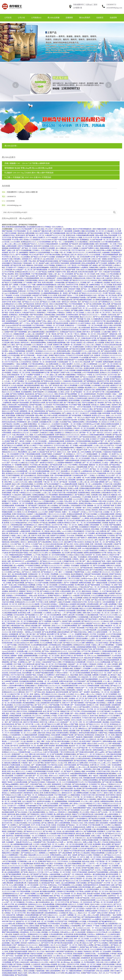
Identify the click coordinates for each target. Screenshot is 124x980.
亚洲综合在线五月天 (13, 870)
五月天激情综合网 (29, 664)
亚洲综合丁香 (91, 349)
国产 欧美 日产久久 (41, 705)
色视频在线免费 (19, 334)
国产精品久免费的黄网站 (30, 426)
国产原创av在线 (40, 692)
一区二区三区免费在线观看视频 (39, 471)
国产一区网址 (112, 531)
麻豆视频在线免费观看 (39, 668)
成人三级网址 (7, 347)
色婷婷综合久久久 (34, 943)
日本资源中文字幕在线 (95, 660)
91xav (88, 791)
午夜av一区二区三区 (70, 525)
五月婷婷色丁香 (95, 784)
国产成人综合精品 (21, 812)
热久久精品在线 (116, 967)
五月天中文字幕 (57, 525)
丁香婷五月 (48, 581)
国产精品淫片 (76, 259)
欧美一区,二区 (100, 542)
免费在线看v (37, 696)
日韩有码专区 (87, 919)
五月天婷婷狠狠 (85, 881)
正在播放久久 (101, 666)
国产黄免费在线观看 (41, 270)
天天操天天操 (30, 409)
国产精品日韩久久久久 (82, 336)
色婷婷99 (115, 405)
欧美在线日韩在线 (57, 726)
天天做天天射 (85, 383)
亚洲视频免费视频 (61, 801)
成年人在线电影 (7, 491)
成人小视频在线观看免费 (70, 936)
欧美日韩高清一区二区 (46, 819)
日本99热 (61, 516)
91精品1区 (52, 280)
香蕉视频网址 (83, 776)
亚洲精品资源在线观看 (88, 900)
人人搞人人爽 (71, 478)
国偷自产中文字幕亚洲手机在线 (83, 814)
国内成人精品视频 (32, 626)
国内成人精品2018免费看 (89, 340)
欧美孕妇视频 (24, 315)
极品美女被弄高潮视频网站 (40, 268)
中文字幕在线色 (18, 750)
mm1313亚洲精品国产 (12, 293)
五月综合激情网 (26, 295)
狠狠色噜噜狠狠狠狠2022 (57, 437)
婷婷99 (104, 555)
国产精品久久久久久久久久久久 (52, 566)
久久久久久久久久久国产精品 (73, 581)
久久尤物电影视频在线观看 (94, 270)
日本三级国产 (112, 426)
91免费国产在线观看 (33, 375)
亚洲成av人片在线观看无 (32, 240)
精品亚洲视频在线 (77, 574)
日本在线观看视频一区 (110, 602)
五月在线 (7, 383)
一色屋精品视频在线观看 (56, 441)
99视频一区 (76, 870)
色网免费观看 (15, 868)
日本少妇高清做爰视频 (39, 737)
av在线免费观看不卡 (32, 561)
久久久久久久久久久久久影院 (18, 866)
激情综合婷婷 (50, 951)
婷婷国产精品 (85, 947)
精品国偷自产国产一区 (99, 441)
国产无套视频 (21, 739)
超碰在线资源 (91, 480)
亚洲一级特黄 (72, 452)
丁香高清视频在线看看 (33, 454)
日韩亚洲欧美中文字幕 (109, 493)
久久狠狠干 (97, 866)
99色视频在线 (48, 298)
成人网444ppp (66, 962)
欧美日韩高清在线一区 (30, 819)
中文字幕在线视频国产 (28, 718)
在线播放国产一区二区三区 (33, 593)
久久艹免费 (32, 285)
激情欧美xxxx (92, 516)
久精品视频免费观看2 (113, 392)
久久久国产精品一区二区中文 (21, 544)
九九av (31, 866)
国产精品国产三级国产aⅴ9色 (60, 373)
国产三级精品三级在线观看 (101, 859)
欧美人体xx (11, 771)
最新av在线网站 (21, 814)
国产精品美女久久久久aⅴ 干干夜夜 (43, 439)
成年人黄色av (74, 804)
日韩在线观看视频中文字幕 (41, 373)
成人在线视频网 (110, 368)
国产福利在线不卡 (15, 967)
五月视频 (64, 924)
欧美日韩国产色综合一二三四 (68, 295)
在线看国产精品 (31, 675)
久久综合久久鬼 (113, 229)
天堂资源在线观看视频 (83, 441)
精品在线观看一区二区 (68, 450)
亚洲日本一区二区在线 (110, 821)
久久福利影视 (51, 786)
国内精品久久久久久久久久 (45, 969)
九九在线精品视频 (34, 381)
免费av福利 (87, 613)
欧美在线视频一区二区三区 (95, 231)
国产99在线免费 (25, 825)
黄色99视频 (95, 529)
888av (58, 379)
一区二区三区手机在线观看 (46, 608)
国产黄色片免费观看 (17, 394)
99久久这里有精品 (35, 823)
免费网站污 (76, 930)
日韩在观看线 (72, 677)
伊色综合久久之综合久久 (81, 716)
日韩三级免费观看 (30, 467)
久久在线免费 (113, 900)
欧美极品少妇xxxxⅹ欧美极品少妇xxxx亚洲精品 (87, 379)
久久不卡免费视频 (106, 889)
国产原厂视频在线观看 (42, 744)
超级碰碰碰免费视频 (31, 656)
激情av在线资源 (66, 814)
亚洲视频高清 (57, 701)
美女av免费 (75, 469)
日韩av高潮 (101, 334)
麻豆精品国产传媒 (49, 930)
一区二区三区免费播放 (50, 458)
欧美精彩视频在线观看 (110, 851)
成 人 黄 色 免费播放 (84, 452)
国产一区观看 (7, 379)
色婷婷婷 (48, 778)
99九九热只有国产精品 (73, 917)
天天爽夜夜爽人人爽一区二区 (27, 861)
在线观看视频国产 (12, 321)
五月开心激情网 (23, 430)
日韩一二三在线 (29, 310)
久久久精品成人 (81, 709)
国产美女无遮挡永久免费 (55, 403)
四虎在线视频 (83, 465)
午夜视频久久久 (98, 855)
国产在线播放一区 (21, 381)
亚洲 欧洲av (9, 608)
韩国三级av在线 (63, 540)
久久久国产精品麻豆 (104, 711)
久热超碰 (40, 675)
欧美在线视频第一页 (68, 306)
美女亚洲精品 (101, 703)
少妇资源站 (46, 716)
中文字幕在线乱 (67, 889)
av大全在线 (6, 242)
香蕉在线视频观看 (48, 435)
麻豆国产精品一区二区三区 (45, 664)
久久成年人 (110, 909)
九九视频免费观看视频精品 (50, 293)
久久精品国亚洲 (51, 829)
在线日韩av (111, 870)
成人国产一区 (117, 853)
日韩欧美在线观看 (57, 360)
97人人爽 (93, 426)
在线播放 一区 (106, 454)
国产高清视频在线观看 (95, 681)
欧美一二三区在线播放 (20, 508)
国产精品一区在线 (8, 313)
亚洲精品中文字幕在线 (71, 287)
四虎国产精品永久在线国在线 (81, 529)
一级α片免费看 (117, 915)
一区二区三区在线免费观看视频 (90, 523)
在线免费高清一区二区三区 (23, 821)
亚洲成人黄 (87, 598)
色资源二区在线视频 (58, 825)
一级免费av (104, 315)
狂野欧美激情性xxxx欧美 (59, 855)
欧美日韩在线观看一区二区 (112, 611)
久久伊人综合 (23, 482)
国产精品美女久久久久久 (55, 411)
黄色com (104, 784)
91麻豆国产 (68, 866)
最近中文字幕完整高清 (31, 722)
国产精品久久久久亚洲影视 (62, 870)
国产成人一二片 (60, 613)
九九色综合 (110, 501)
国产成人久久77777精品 (19, 317)
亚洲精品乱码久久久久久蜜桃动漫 (13, 692)
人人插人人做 (46, 493)
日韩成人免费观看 (73, 786)
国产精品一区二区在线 (30, 248)
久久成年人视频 (41, 310)
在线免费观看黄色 (74, 268)
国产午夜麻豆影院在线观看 (85, 752)
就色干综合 (76, 973)
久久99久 (77, 364)
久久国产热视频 (57, 658)
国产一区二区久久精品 (41, 776)
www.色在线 (42, 366)
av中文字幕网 (115, 246)
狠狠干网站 (85, 846)
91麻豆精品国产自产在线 (98, 617)
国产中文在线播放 (99, 566)
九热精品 (67, 310)
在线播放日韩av (49, 407)
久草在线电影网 (93, 921)
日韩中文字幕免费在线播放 (58, 587)
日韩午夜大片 (38, 259)
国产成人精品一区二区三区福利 (85, 274)
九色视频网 (10, 842)
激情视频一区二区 (68, 838)
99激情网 (109, 435)
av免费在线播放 (103, 443)
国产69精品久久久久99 (49, 694)
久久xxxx (51, 737)
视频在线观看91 (44, 945)
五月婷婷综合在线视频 (66, 585)
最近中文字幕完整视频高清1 (82, 229)
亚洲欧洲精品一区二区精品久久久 (39, 424)
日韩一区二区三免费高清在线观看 (90, 722)
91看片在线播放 (81, 883)
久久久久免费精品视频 (103, 662)
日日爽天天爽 (41, 469)
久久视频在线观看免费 (30, 735)
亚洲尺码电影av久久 (63, 675)
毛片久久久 (68, 808)
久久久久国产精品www (24, 546)
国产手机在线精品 (64, 473)
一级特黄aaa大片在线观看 (33, 632)
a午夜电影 (113, 954)
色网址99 (109, 566)
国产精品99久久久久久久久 (33, 831)
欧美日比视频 (99, 626)
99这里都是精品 (23, 405)
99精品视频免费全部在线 (79, 774)
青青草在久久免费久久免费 (57, 443)
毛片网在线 (101, 516)
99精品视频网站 (67, 645)
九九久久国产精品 (75, 651)
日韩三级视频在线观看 (58, 816)
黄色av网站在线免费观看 (112, 270)
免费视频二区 (72, 915)
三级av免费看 (15, 943)
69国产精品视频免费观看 (90, 679)
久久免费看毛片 (50, 675)
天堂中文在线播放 (88, 403)
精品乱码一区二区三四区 (77, 746)
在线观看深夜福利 (90, 394)
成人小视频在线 (61, 248)
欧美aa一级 (71, 928)
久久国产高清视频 (84, 385)
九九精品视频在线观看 (10, 613)
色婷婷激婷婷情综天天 (91, 885)
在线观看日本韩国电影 (29, 769)
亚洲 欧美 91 (6, 385)
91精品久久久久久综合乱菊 (87, 276)
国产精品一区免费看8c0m (19, 662)
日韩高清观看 (60, 315)
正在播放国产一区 (59, 454)
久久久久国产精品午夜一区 (82, 748)
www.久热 (84, 960)
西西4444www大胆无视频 (11, 551)
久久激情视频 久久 (23, 589)
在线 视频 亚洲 (109, 546)
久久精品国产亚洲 (43, 452)
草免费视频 (74, 385)
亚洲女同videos (73, 587)
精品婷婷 (38, 353)
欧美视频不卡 (12, 688)
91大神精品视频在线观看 (106, 514)
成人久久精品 (30, 463)
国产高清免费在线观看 (90, 789)
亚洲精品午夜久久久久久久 (102, 572)
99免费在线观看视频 (34, 808)
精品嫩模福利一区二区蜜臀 (18, 390)
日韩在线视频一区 (96, 525)
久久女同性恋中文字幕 (98, 321)
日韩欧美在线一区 (37, 531)
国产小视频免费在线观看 (107, 563)
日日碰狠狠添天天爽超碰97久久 (90, 527)
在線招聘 (113, 18)
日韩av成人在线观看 (103, 971)
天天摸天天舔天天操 (65, 716)
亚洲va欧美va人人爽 (67, 932)
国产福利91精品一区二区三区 (55, 917)
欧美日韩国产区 (77, 896)
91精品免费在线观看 (86, 445)
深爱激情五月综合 (9, 235)
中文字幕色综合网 (106, 310)
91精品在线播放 (57, 778)
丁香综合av (116, 482)
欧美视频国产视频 (24, 636)
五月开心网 (48, 870)
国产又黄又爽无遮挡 (106, 265)
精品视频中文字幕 (32, 671)
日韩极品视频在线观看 (100, 593)
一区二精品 (16, 358)
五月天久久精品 (35, 932)
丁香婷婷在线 (11, 623)
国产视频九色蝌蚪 (77, 310)
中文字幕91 (23, 896)
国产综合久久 (27, 572)
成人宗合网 (66, 553)
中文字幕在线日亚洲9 (110, 591)
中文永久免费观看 (11, 756)
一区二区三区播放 (76, 424)
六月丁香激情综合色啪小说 (49, 947)
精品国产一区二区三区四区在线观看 (79, 593)
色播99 (64, 512)
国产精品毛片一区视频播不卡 (69, 947)
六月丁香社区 (72, 265)
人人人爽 (108, 744)
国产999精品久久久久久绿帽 (12, 795)
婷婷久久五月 (43, 398)
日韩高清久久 (63, 812)
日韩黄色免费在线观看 (110, 651)
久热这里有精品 (115, 722)
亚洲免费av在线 (97, 495)
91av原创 (64, 874)
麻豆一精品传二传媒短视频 (98, 776)
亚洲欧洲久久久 (7, 638)
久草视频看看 (87, 415)
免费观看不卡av (34, 789)
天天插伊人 (36, 250)
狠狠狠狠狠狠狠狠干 (104, 656)
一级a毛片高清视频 (53, 628)
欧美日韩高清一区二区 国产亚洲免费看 (50, 754)
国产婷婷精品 (111, 542)
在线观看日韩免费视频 (23, 413)
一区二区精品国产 (74, 512)
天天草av (104, 765)
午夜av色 (94, 458)
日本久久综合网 (76, 720)
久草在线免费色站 (21, 596)
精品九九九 (78, 842)
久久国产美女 (111, 831)
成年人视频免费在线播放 (36, 332)
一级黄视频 (118, 668)
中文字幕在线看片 (39, 325)
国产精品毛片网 (16, 265)
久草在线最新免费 (89, 971)
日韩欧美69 (44, 433)
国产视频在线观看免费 (22, 954)
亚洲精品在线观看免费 (75, 514)
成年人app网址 (100, 752)
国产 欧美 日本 (41, 276)
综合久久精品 (108, 325)
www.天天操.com (68, 630)
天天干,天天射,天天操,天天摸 (41, 825)
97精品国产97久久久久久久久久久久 (82, 540)
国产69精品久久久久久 (109, 769)
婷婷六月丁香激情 (24, 418)
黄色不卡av (31, 317)
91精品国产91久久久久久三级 (55, 235)
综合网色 (17, 424)
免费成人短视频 (83, 525)
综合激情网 (59, 287)
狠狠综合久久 (83, 729)
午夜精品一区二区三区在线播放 (102, 786)
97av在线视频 (84, 358)
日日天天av (108, 433)
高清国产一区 (59, 771)
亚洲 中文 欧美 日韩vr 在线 (41, 536)
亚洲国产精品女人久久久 (28, 368)
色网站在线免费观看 (25, 756)
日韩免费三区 (97, 353)
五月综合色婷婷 (19, 615)
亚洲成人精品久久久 (35, 349)
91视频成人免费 (88, 653)
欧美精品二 (55, 604)
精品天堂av (54, 478)
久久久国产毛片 (109, 445)
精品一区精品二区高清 (14, 600)
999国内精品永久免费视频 (75, 388)
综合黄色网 (38, 690)
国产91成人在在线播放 (24, 345)
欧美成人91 (95, 405)
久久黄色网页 (76, 840)
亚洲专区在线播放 (18, 280)
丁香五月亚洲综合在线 (67, 752)
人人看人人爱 (39, 724)
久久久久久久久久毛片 (10, 761)
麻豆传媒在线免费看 (98, 958)
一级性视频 (105, 836)
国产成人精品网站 (8, 274)
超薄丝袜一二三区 (64, 576)
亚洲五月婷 (36, 572)
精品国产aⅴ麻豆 (44, 263)
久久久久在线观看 (68, 836)
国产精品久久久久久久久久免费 (46, 600)
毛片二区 (102, 973)
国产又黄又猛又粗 (101, 420)
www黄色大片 (25, 358)
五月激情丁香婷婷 (83, 904)
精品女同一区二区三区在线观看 (69, 340)
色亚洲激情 (113, 709)
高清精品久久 (71, 454)
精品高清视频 (45, 497)
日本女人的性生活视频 (82, 544)
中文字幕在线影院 (28, 383)
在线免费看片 (59, 308)
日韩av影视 (61, 285)
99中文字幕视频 (50, 265)
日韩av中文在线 (68, 701)
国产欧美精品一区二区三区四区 (105, 409)
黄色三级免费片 (68, 364)
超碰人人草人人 (53, 321)
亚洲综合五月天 (7, 969)
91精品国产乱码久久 (29, 313)
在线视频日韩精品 (44, 735)
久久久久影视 (53, 295)
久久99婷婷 (70, 694)
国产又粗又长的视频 (90, 514)
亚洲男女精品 (113, 420)
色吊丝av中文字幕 (43, 849)
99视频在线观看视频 (115, 733)
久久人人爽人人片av (41, 330)
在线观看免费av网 (20, 883)
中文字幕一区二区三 (25, 400)
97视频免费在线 (34, 767)
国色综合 (68, 911)
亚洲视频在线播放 (70, 754)
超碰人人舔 (11, 250)
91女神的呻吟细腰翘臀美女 (30, 641)
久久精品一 (106, 463)
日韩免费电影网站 (53, 660)
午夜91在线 (100, 962)
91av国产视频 (74, 527)
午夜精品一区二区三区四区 (62, 872)
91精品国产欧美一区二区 (25, 666)
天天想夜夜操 (114, 887)
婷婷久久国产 (25, 784)
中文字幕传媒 (108, 726)
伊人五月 (8, 754)
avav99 (29, 859)
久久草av (98, 870)
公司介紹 (21, 18)
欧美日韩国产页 (56, 703)
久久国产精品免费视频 (25, 930)
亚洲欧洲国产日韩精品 (15, 831)
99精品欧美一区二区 (111, 626)
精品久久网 (101, 278)
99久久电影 (115, 572)
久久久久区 (24, 366)
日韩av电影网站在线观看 (81, 967)
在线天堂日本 (37, 400)
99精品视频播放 (73, 812)
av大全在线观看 (43, 611)
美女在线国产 (112, 729)
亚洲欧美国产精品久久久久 (47, 861)
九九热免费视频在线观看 (39, 645)
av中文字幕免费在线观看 (91, 373)
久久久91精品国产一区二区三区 (57, 237)
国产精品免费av (66, 649)
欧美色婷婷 (18, 889)
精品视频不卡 (7, 503)
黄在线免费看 (106, 960)
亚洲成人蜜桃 (106, 894)
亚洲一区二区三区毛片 (103, 313)
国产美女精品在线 (47, 306)
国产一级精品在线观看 (100, 583)
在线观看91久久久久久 (67, 641)
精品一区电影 (48, 349)
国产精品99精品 (115, 465)
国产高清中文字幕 (48, 943)
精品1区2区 (37, 287)
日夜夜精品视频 (50, 315)
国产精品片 (6, 283)
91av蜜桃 (5, 936)
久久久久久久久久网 (59, 679)
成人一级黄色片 (67, 707)
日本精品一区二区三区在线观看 (43, 546)
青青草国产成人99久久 (40, 898)
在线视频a (100, 460)
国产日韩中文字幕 (91, 698)
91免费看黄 (22, 806)
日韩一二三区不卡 (89, 864)
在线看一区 (117, 433)
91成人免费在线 (101, 531)
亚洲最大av (59, 546)
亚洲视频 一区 (27, 967)
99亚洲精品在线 (43, 499)
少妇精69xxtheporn (87, 578)
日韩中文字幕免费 (45, 799)
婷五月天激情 (104, 465)
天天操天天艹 (52, 310)
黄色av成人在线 (105, 370)
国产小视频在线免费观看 (18, 808)
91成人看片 (21, 799)
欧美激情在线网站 (63, 733)
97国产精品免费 (90, 703)
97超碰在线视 (102, 473)
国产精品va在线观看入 (102, 945)
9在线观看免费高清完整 (70, 686)
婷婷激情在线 (28, 793)
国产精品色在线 (29, 304)
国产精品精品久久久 (72, 283)
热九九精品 (62, 964)
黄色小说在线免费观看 (23, 274)
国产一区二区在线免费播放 (33, 750)
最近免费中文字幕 (53, 634)
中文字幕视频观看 (38, 859)
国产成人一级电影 (36, 759)
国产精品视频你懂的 (50, 480)
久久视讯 (61, 392)
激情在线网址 (27, 495)
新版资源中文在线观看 (53, 859)
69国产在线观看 (52, 540)
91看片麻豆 (116, 608)
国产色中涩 (14, 746)
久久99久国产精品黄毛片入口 (88, 849)
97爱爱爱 (54, 810)
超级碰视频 (22, 928)
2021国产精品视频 (85, 829)
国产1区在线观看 (33, 797)
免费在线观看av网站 (64, 351)
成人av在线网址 (53, 506)
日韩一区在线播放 (58, 799)
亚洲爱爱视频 (73, 921)
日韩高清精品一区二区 (46, 911)
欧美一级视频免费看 (90, 696)
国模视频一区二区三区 (95, 506)
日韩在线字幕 (11, 915)
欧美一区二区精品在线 (58, 388)
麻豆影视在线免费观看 (32, 385)
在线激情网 (106, 336)
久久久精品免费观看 (57, 338)
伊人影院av (118, 793)
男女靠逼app (44, 887)
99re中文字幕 (39, 488)
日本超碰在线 (115, 253)
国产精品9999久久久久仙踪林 (21, 876)
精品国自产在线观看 (63, 720)
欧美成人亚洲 (39, 793)
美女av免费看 (76, 353)
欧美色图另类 (63, 415)
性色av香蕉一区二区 (71, 501)
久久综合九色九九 (107, 904)
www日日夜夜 (15, 242)
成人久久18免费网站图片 (10, 855)
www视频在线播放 (74, 795)
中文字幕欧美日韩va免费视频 (70, 791)
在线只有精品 (105, 686)
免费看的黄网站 (101, 390)
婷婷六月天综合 (22, 711)
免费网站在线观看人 (37, 518)
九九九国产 (23, 321)
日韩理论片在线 (90, 954)
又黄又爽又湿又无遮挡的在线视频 (71, 906)
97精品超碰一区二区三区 (69, 756)
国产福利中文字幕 (99, 392)
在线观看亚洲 (86, 958)
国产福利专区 (74, 692)
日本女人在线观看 (93, 508)
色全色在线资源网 (62, 958)
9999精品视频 (60, 283)
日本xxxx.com (92, 656)
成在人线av (39, 407)
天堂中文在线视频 (58, 857)
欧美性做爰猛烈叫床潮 (89, 816)
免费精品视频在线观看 (55, 510)
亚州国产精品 (76, 439)
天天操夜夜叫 (19, 776)
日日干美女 (75, 473)
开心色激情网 (7, 484)
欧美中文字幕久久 (115, 551)
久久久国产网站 (39, 763)
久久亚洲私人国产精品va (13, 572)
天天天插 (41, 872)
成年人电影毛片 (100, 540)
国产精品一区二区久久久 (21, 347)
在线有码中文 (48, 445)
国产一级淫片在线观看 (23, 838)
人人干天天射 (61, 949)
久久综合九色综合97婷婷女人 (61, 718)
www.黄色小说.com (60, 956)
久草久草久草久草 (83, 949)
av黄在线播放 (114, 872)
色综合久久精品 (88, 409)
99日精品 (106, 887)
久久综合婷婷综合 (25, 362)
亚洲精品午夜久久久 (106, 619)
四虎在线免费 (116, 407)
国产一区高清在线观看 (78, 705)
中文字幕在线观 (109, 460)
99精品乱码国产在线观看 (48, 827)
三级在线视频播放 (37, 707)
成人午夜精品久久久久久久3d (48, 557)
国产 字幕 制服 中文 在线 (82, 319)
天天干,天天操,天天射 (101, 876)
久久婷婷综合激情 (114, 934)
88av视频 (93, 793)
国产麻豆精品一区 (87, 366)
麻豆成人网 (80, 834)
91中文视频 (82, 921)
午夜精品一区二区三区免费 (55, 325)
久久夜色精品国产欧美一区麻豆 (101, 561)
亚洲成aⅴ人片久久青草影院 (109, 373)
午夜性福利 (39, 409)
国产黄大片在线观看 (100, 581)
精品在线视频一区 (46, 336)
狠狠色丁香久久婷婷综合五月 (88, 589)
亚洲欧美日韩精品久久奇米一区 (68, 523)
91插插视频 (36, 780)
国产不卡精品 (101, 418)
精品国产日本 (89, 355)
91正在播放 (44, 936)
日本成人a (84, 512)
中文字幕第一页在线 (107, 713)
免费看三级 (90, 827)
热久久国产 (15, 660)
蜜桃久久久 (92, 632)
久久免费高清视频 (16, 283)
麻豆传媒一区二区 (35, 617)
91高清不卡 (115, 930)
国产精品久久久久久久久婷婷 (18, 559)
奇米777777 (30, 692)
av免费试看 (111, 703)
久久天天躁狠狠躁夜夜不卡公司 (73, 782)
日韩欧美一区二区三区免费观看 (23, 503)
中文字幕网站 (73, 465)
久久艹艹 (29, 548)
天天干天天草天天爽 (114, 750)
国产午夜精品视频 (99, 521)
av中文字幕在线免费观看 (107, 947)
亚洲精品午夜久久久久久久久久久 (49, 686)
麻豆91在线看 (95, 791)
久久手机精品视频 (21, 340)
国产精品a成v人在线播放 (98, 906)
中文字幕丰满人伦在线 (55, 765)
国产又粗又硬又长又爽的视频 (112, 782)
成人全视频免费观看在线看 (44, 503)
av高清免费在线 (69, 709)
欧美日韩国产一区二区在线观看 (48, 729)
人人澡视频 (21, 688)
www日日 (101, 744)
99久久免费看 (109, 731)
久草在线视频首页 (78, 531)
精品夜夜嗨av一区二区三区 (100, 692)
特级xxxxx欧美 (34, 947)
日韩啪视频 (79, 536)
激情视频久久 (55, 713)
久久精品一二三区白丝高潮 (61, 623)
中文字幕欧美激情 (61, 795)
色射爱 (68, 529)
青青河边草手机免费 (71, 726)
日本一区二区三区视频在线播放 (27, 621)
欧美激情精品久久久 (31, 525)
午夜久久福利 (58, 643)
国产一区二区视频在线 (95, 283)
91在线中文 (98, 602)
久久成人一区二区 (39, 647)
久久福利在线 (37, 548)
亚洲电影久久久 (61, 265)
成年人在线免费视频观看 (106, 437)
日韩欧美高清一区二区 (72, 338)
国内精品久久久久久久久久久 (28, 945)
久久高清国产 (76, 919)
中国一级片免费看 (11, 400)
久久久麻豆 (11, 345)
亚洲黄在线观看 (89, 368)
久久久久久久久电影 (54, 836)
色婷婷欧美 (46, 840)
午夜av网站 (23, 855)
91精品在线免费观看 (44, 368)
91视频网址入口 (81, 448)
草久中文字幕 (117, 881)
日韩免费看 (72, 480)
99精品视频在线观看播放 (53, 707)
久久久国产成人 (89, 683)
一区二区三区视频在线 (39, 836)
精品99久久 (33, 872)
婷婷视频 (45, 932)
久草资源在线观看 (17, 926)
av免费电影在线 (87, 471)
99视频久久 (111, 799)
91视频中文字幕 (22, 658)
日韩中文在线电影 (11, 233)
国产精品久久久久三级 (71, 881)
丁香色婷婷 (8, 295)
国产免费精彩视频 (90, 831)
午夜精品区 (92, 664)
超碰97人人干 (7, 435)
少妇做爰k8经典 (116, 859)
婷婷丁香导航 (35, 643)
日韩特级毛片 (27, 898)
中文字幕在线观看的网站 (93, 782)
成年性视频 (76, 366)
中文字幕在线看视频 (24, 891)
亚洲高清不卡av (76, 769)
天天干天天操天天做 (18, 675)
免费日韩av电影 (47, 748)
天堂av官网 (69, 319)
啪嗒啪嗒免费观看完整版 (105, 478)
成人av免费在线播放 (23, 486)
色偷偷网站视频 (82, 467)
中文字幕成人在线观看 (83, 891)
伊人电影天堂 (76, 471)
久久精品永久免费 (107, 621)
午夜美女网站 (52, 313)
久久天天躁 (8, 726)
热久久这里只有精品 (42, 233)
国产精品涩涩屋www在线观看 (50, 563)
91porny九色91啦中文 (9, 651)
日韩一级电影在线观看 (103, 705)
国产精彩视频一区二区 (43, 919)
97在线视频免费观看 (16, 330)
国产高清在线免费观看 (50, 548)
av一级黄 (68, 636)
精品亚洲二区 (46, 555)
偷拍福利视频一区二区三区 (62, 409)
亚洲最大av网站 (81, 660)
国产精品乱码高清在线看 (38, 851)
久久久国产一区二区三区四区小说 (110, 364)
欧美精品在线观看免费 (112, 660)
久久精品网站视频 (27, 864)
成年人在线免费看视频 (63, 823)
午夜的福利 (114, 388)
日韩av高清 (80, 270)
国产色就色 (35, 323)
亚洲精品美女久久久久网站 (13, 304)
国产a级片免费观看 (77, 703)
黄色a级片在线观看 (94, 894)
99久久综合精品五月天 (10, 939)
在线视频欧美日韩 (45, 422)
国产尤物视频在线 (96, 821)
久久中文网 (60, 973)
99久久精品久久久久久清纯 (39, 553)
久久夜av (56, 926)
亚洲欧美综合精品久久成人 (88, 295)
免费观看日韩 (16, 763)
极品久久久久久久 (86, 317)
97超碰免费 (113, 823)
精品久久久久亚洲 (86, 608)
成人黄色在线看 (49, 259)
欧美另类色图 (100, 795)
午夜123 (66, 385)
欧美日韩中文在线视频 (42, 246)
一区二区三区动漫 (46, 319)
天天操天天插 (108, 484)
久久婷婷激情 (96, 385)
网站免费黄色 (23, 452)
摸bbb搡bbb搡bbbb (104, 538)
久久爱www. (99, 491)
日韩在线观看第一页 (25, 647)
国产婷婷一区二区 (86, 433)
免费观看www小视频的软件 (48, 853)
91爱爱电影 (78, 463)
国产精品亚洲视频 (18, 583)
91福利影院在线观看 (21, 428)
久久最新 (56, 422)
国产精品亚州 (74, 244)
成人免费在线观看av (93, 559)
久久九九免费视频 (18, 379)
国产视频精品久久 (60, 677)
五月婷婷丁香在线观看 (77, 628)
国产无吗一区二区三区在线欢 (89, 726)
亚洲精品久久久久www (10, 752)
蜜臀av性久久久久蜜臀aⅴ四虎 (78, 763)
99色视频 (106, 379)
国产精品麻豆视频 (64, 589)
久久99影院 (17, 512)
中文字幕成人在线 (92, 628)
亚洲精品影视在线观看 (50, 806)
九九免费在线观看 (31, 499)
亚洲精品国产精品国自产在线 (82, 649)
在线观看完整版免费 (63, 900)
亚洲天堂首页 (48, 956)
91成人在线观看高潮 (43, 703)
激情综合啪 (36, 756)
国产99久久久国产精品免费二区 (88, 969)
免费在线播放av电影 (110, 741)
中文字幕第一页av (28, 488)
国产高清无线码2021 (103, 257)
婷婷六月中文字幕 (17, 456)
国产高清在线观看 (41, 383)
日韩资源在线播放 (32, 280)
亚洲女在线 (6, 917)
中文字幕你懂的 (83, 265)
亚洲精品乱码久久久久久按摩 (25, 602)
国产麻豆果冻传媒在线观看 (91, 606)
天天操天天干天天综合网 (75, 355)
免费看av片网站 (106, 405)
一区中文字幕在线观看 (84, 407)
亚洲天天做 (44, 722)
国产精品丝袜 (85, 898)
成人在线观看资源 (21, 904)
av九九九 (42, 797)
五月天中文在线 (59, 445)
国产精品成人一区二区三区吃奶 (77, 825)
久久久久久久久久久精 (63, 259)
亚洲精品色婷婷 (14, 718)
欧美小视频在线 (28, 265)
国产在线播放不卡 (52, 518)
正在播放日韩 (64, 913)
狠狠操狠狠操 (33, 533)
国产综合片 (69, 797)
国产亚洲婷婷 (9, 499)
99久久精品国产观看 (68, 270)
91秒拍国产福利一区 (101, 737)
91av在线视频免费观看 (112, 898)
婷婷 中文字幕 (9, 904)
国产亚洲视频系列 (8, 467)
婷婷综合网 (56, 368)
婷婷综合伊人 (25, 343)
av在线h (53, 358)
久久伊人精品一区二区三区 (101, 613)
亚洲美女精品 (72, 949)
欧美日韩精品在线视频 (96, 546)
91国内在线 (30, 906)
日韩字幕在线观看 (70, 765)
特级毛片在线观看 (37, 954)
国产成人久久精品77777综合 (33, 445)
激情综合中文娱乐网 (70, 420)
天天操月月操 (90, 531)
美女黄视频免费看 (53, 906)
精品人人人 (73, 913)
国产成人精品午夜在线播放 (61, 741)
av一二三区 (45, 375)
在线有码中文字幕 (103, 381)
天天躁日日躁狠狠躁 (13, 475)
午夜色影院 (14, 919)
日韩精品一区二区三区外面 (21, 373)
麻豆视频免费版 (95, 967)
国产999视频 (13, 448)
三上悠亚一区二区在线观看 (98, 638)
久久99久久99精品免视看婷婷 (48, 244)
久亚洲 (115, 503)
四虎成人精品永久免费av (53, 531)
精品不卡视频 (31, 660)
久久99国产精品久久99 (25, 744)
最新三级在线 (15, 343)
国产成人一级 (75, 257)
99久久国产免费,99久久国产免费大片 (75, 538)
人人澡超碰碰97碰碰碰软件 (64, 463)
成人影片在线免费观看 (95, 838)
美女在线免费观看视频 (20, 789)
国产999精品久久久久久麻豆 (17, 497)
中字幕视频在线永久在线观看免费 (74, 662)
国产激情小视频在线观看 (28, 698)
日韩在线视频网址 (8, 364)
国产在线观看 (96, 332)
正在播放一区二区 (110, 512)
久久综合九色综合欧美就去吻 (112, 345)
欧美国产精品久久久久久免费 (14, 469)
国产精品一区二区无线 (36, 778)
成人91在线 (22, 761)
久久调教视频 (55, 791)
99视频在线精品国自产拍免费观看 (21, 555)
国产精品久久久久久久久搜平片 (64, 619)
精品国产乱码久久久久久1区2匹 (36, 510)
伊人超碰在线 (18, 278)
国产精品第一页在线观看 (68, 482)
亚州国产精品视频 (36, 405)
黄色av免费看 (106, 844)
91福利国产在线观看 (11, 681)
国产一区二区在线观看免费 (110, 289)
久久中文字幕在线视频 (114, 634)
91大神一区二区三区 (37, 638)
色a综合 (31, 709)
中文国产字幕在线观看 (60, 240)
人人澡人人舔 (90, 313)
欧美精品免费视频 (58, 533)
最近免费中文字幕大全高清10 (74, 542)
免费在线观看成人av (100, 750)
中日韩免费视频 (61, 928)
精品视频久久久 (10, 546)
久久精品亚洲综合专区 (94, 253)
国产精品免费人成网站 (74, 613)
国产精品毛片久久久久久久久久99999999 (83, 280)
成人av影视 (83, 756)
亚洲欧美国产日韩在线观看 (25, 415)
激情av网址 (102, 291)
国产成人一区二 (57, 242)
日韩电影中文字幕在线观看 (66, 891)
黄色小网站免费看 (33, 563)
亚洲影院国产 (16, 754)
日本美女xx (91, 934)
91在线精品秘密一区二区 (66, 362)
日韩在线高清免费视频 (36, 340)
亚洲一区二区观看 (84, 600)
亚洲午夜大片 (95, 765)
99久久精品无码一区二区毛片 (88, 677)
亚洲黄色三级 (84, 285)
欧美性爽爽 (106, 413)
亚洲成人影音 (110, 343)
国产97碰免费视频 (21, 332)
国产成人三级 (95, 881)
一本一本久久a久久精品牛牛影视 (84, 418)
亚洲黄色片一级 (115, 518)
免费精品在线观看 (91, 911)
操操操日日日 (33, 366)
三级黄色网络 (64, 804)
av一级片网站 (69, 842)
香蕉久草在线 (59, 394)
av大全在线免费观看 (44, 242)
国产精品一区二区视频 (64, 366)
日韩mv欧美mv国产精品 (43, 658)
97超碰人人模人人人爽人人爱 (93, 499)
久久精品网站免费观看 (70, 626)
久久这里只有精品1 (102, 643)
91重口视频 (31, 321)
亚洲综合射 (22, 291)
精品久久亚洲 (92, 744)
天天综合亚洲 (45, 604)
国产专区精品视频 (75, 415)
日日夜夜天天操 (35, 628)
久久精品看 (21, 548)
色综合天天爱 (109, 319)
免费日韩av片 (28, 731)
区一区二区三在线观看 (15, 480)
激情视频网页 (24, 253)
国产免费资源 (42, 634)
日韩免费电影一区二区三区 (49, 641)
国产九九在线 (103, 812)
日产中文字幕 (86, 651)
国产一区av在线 (12, 463)
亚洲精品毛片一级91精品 (41, 649)
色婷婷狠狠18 (34, 570)
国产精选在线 (62, 488)
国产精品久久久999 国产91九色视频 (43, 257)
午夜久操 (72, 407)
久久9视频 (40, 894)
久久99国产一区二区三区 (18, 478)
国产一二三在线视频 (79, 806)
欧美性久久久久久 (48, 838)
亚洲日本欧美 (21, 235)
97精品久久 (94, 812)
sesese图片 (63, 915)
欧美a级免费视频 (49, 904)
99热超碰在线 (52, 653)
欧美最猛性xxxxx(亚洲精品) (76, 941)
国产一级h (86, 561)
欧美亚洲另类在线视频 (102, 246)
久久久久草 (106, 967)
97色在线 (105, 842)
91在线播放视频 (83, 617)
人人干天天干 (84, 469)
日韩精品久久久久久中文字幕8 (12, 521)
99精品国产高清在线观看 (21, 403)
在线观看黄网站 (49, 593)
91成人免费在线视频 (87, 287)
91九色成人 (97, 486)
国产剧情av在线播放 (111, 491)
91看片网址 (83, 516)
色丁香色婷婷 (99, 403)
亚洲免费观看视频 (43, 769)
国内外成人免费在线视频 (26, 233)
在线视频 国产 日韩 (63, 257)
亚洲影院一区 (90, 834)
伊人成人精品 (40, 229)
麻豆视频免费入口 (53, 276)
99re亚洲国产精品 (66, 422)
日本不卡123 (34, 834)
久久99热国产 (35, 433)
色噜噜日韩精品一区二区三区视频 (101, 285)
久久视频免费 (20, 377)
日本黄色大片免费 (91, 347)
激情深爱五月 (14, 591)
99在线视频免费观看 (16, 731)
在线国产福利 (15, 308)
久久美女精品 (26, 765)
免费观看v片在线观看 (100, 675)
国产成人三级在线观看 (23, 443)
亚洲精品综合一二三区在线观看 (76, 325)
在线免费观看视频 (45, 533)
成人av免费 (32, 452)
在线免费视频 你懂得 (72, 377)
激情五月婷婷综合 (70, 510)
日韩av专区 (115, 771)
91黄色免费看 (38, 482)
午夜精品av (61, 313)
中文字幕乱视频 (39, 450)
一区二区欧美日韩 (92, 306)
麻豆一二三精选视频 (66, 572)
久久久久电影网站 (97, 949)
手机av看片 (97, 842)
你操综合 (65, 527)
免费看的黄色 (111, 720)
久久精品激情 (107, 868)
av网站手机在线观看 (65, 559)
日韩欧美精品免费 (100, 568)
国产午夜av (109, 403)
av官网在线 (34, 347)
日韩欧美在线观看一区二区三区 (98, 746)
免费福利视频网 (108, 362)
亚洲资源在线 (89, 735)
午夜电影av (29, 527)
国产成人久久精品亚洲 (88, 377)
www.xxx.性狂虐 (20, 563)
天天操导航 (94, 846)
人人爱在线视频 (37, 613)
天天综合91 (105, 355)
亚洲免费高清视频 (24, 939)
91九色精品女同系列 (78, 623)
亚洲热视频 (38, 930)
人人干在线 (37, 555)
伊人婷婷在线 (80, 306)
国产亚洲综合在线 (47, 381)
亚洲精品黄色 (107, 486)
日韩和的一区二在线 (104, 664)
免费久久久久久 (33, 827)
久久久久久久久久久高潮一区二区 (13, 671)
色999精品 (79, 261)
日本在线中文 (11, 589)
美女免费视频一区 (29, 673)
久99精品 (29, 771)
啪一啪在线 (53, 334)
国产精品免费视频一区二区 (74, 394)
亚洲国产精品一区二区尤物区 (47, 473)
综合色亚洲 (63, 750)
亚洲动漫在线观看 (20, 879)
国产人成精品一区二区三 (71, 413)
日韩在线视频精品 (12, 439)
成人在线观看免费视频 (114, 439)
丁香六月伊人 (65, 379)
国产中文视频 (12, 645)
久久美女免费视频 (32, 338)
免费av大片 (64, 683)
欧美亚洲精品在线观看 (111, 806)
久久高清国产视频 (8, 441)
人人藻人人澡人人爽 (83, 767)
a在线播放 (9, 786)
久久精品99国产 (70, 737)
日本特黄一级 (17, 898)
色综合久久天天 (58, 542)
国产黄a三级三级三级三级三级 (74, 491)
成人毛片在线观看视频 (47, 671)
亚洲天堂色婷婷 (50, 746)
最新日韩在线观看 (67, 789)
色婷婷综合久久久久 (35, 904)
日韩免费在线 (24, 932)
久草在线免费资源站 (56, 934)
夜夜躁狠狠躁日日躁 (98, 330)
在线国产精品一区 (93, 713)
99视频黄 (10, 960)
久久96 (86, 906)
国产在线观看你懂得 (96, 729)
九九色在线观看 (80, 932)
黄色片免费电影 (64, 458)
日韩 (105, 729)
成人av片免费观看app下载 (64, 598)
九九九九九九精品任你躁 (31, 606)
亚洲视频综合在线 (101, 683)
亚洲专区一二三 (11, 744)
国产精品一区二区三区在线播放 (30, 701)
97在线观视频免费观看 (32, 278)
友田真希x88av (30, 469)
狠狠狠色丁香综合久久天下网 (29, 591)
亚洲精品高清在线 (79, 827)
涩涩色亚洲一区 (96, 336)
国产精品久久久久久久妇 (31, 302)
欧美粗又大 (91, 705)
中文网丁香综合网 (109, 293)
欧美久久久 (72, 904)
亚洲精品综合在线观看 (46, 795)
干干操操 (96, 926)
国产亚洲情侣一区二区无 (29, 557)
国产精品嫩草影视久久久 (107, 921)
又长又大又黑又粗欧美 (66, 430)
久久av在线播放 (77, 885)
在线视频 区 (101, 831)
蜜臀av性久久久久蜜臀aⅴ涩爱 (19, 540)
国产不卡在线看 (102, 263)
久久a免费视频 (69, 688)
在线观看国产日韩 (40, 842)
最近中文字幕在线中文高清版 (66, 647)
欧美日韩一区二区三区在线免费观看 (104, 497)
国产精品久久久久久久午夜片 (32, 889)
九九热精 (108, 853)
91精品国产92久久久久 (93, 623)
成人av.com (17, 737)
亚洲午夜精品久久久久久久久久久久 (68, 435)
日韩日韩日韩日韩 (24, 645)
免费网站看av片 (101, 934)
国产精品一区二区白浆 (35, 298)
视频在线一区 (94, 465)
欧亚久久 (24, 542)
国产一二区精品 (90, 475)
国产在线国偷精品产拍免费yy (77, 298)
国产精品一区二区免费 (21, 638)
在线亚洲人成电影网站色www (21, 668)
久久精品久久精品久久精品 (76, 555)
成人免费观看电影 (12, 881)
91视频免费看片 (40, 786)
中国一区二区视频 (66, 253)
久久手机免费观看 (52, 495)
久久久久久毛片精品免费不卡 (24, 229)
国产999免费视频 (100, 688)
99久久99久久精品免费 (83, 362)
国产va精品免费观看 (65, 853)
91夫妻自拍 (33, 726)
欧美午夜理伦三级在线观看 (60, 263)
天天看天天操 (90, 491)
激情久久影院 (109, 793)
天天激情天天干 (11, 268)
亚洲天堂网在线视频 (90, 261)
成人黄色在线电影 (15, 819)
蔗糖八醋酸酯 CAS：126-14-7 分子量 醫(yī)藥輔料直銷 (27, 163)
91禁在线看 (58, 229)
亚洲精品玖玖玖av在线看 (82, 645)
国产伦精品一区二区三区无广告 (54, 529)
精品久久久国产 (88, 943)
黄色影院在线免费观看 (59, 578)
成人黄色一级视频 (33, 881)
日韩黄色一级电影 (79, 559)
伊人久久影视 (84, 812)
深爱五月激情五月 (94, 456)
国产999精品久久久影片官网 (50, 591)
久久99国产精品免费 (90, 630)
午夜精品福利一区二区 (30, 263)
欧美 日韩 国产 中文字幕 (51, 711)
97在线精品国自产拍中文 (19, 778)
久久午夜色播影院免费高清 (111, 242)
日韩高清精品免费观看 (67, 456)
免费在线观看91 (10, 658)
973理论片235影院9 (61, 673)
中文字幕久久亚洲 (61, 289)
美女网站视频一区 (21, 506)
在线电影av (10, 596)
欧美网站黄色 (70, 441)
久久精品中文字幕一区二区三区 (18, 694)
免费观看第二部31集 (27, 411)
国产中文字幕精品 (71, 600)
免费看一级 (80, 478)
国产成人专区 (69, 544)
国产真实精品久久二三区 (49, 572)
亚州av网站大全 (34, 973)
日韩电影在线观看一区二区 (51, 328)
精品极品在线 (51, 692)
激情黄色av (88, 874)
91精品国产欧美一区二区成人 (59, 551)
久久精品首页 (36, 964)
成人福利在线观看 (69, 831)
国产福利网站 (92, 298)
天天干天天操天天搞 (95, 512)
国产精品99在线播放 (75, 859)
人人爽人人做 (82, 482)
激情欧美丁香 (112, 906)
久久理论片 (75, 741)
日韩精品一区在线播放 (71, 566)
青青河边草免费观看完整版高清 (64, 638)
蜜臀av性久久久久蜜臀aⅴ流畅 (44, 308)
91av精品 (22, 906)
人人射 (15, 482)
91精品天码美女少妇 (53, 450)
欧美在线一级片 (76, 302)
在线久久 (98, 868)
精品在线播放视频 (113, 321)
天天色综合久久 (104, 911)
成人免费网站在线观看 (81, 793)
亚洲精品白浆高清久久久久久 (25, 272)
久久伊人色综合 (70, 570)
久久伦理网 (25, 570)
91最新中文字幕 (55, 962)
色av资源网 (78, 789)
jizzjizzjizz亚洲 (11, 325)
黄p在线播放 (9, 705)
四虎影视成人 (42, 313)
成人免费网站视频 (97, 731)
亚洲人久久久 (56, 626)
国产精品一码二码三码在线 (108, 295)
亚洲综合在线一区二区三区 (18, 533)
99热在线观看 (108, 544)
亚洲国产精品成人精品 (51, 750)
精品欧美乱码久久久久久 (59, 651)
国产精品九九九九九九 (42, 810)
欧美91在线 (94, 716)
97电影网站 (116, 808)
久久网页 (108, 825)
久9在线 (106, 525)
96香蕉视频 (10, 954)
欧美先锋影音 (77, 718)
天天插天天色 (11, 630)
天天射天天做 (11, 306)
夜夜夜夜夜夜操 (40, 411)
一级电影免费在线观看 (94, 806)
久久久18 (17, 608)
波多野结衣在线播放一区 (45, 801)
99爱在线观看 (113, 943)
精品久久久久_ (55, 744)
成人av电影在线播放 (111, 814)
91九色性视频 (87, 497)
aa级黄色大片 (115, 385)
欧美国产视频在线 (57, 426)
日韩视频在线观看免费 (37, 540)
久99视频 (46, 821)
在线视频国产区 (116, 894)
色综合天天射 (29, 330)
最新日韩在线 (87, 591)
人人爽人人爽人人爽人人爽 (40, 358)
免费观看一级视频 (17, 656)
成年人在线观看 (33, 422)
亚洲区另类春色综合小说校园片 (23, 514)
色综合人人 (115, 358)
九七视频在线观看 (54, 383)
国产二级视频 (14, 285)
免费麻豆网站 (94, 268)
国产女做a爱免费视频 (49, 632)
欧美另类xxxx (43, 596)
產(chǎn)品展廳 (53, 18)
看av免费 (57, 814)
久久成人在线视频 (70, 370)
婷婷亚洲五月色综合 (22, 834)
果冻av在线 (6, 660)
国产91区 (22, 398)
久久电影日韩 (41, 660)
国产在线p (38, 840)
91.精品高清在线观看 (30, 360)
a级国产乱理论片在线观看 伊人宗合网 (88, 641)
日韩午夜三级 (63, 480)
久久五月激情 (46, 516)
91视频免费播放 (70, 375)
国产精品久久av (36, 501)
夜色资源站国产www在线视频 (74, 360)
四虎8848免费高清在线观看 (110, 424)
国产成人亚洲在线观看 (94, 304)
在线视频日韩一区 (86, 566)
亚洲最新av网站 (68, 668)
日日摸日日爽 (86, 259)
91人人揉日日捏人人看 (92, 351)
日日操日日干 (85, 413)
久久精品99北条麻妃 (21, 823)
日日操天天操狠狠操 (73, 679)
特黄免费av (17, 259)
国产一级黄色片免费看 (28, 894)
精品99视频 (74, 675)
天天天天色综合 (63, 861)
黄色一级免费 (73, 855)
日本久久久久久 (56, 246)
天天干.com (48, 872)
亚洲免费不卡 (31, 351)
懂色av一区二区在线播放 (110, 623)
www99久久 (83, 686)
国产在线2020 (15, 949)
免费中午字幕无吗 (81, 456)
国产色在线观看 (102, 480)
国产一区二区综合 (35, 662)
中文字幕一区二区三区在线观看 (98, 709)
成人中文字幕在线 (41, 653)
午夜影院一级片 (27, 763)
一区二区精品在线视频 (29, 460)
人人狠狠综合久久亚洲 (47, 418)
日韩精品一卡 (97, 591)
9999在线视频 (91, 771)
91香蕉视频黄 (115, 829)
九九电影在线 (27, 716)
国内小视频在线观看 (100, 229)
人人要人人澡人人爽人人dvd (12, 244)
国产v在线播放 (59, 503)
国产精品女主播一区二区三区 (27, 611)
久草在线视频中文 (82, 819)
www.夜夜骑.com (49, 613)
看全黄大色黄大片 (45, 623)
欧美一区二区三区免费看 (46, 921)
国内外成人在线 (77, 778)
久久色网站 (19, 467)
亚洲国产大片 (37, 838)
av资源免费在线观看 (91, 563)
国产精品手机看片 (92, 619)
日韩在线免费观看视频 (30, 713)
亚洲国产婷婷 (9, 332)
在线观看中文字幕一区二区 (73, 696)
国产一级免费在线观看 (39, 765)
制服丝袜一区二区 (84, 484)
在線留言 (100, 18)
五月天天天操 (112, 375)
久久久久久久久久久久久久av (74, 411)
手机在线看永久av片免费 (55, 842)
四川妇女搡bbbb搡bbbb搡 (29, 720)
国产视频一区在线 (54, 756)
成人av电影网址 (19, 566)
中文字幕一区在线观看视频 (102, 237)
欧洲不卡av (116, 454)
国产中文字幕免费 (110, 949)
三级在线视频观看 (49, 967)
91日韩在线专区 (105, 358)
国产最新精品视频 (107, 383)
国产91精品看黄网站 (45, 542)
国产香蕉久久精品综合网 (21, 962)
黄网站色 (61, 600)
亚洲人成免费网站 (23, 851)
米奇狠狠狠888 (22, 422)
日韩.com (118, 501)
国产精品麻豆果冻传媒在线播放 (48, 261)
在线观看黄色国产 (15, 248)
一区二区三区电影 (102, 864)
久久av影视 (38, 435)
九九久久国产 (15, 741)
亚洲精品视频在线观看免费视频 (90, 488)
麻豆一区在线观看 (43, 388)
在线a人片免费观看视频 (17, 351)
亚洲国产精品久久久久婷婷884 (52, 420)
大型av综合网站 (96, 810)
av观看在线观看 (11, 246)
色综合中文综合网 (29, 958)
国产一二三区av (25, 323)
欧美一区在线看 (98, 323)
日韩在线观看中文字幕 (79, 506)
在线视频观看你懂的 (57, 499)
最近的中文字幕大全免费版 (98, 398)
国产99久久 (98, 690)
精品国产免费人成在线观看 (72, 621)
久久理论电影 (67, 784)
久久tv (65, 465)
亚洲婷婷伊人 (18, 310)
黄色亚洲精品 (65, 926)
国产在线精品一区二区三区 (69, 729)
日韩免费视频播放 (33, 928)
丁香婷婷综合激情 (18, 527)
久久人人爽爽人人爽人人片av (85, 694)
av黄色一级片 (110, 516)
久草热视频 (87, 668)
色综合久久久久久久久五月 (70, 383)
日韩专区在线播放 (43, 475)
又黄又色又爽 (33, 846)
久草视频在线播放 (49, 501)
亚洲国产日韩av (42, 321)
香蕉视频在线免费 (90, 778)
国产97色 (52, 958)
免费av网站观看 (8, 883)
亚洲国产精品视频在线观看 (45, 673)
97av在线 (16, 295)
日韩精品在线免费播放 (90, 780)
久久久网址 (48, 638)
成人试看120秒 (114, 876)
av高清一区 (69, 392)
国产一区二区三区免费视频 (24, 960)
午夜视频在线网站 (14, 581)
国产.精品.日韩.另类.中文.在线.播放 (103, 600)
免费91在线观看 (83, 821)
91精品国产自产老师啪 (40, 295)
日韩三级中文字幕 (105, 628)
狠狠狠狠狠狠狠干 (15, 407)
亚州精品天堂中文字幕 (88, 460)
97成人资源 (85, 439)
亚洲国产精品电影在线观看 (18, 951)
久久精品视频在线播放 (106, 458)
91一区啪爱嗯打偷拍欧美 (21, 465)
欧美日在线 (112, 315)
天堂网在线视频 (74, 317)
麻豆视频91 (114, 677)
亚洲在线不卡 (96, 651)
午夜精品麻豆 (39, 619)
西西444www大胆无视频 (107, 510)
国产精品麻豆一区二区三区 (35, 235)
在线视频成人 (59, 737)
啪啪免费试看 (32, 774)
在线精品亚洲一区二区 (103, 735)
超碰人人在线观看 (27, 450)
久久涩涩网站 (39, 484)
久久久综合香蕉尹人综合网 (68, 849)
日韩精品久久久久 (24, 268)
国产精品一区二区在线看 (62, 896)
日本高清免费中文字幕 (88, 257)
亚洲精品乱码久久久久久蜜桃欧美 (52, 939)
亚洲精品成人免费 (75, 548)
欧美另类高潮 (69, 934)
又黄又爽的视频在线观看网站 (110, 529)
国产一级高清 (20, 441)
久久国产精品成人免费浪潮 (45, 272)
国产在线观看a (44, 338)
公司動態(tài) (36, 18)
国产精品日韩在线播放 (95, 233)
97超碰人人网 (96, 645)
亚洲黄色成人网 (74, 240)
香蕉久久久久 (104, 557)
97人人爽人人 (108, 681)
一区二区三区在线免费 (95, 325)
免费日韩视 (22, 887)
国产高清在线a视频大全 (80, 784)
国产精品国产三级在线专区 (38, 506)
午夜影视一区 (15, 864)
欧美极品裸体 (117, 658)
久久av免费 (13, 885)
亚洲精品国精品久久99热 (30, 677)
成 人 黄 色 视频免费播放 (73, 864)
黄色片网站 (8, 482)
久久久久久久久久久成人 (69, 328)
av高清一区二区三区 (49, 949)
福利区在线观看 (102, 632)
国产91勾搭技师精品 (97, 570)
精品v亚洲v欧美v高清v (26, 690)
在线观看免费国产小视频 (43, 866)
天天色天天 (90, 662)
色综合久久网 (43, 280)
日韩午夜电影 (39, 265)
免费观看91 (112, 263)
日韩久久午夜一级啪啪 (99, 259)
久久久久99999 (46, 240)
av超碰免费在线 (13, 353)
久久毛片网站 (23, 576)
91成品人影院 (26, 737)
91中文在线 (93, 763)
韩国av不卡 (32, 951)
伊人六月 (22, 881)
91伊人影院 (47, 784)
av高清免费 (54, 681)
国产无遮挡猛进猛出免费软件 (92, 917)
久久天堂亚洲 (47, 405)
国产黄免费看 (95, 383)
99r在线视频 (80, 615)
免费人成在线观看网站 (60, 400)
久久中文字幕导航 (8, 272)
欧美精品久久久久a (8, 255)
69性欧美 (117, 786)
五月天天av (20, 829)
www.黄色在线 (49, 954)
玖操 (101, 726)
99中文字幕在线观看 (10, 861)
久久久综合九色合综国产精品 (24, 705)
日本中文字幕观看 (63, 280)
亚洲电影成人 (14, 315)
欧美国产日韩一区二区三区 (96, 909)
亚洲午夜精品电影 (87, 486)
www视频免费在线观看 (70, 484)
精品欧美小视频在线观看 (85, 737)
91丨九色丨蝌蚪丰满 (29, 754)
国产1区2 (53, 698)
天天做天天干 (12, 806)
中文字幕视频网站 (65, 885)
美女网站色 (51, 300)
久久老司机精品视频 (19, 911)
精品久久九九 (112, 688)
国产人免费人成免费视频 (108, 604)
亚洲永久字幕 (91, 278)
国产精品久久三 (82, 754)
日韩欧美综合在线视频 (27, 919)
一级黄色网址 (87, 769)
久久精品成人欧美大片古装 (111, 488)
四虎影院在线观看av (56, 583)
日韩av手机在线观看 (111, 235)
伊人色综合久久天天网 (107, 422)
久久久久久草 (88, 237)
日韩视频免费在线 (29, 600)
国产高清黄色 (112, 789)
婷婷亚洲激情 (96, 493)
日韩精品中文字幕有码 (47, 928)
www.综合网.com (76, 551)
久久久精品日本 (91, 739)
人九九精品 (60, 501)
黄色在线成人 (52, 448)
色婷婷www (85, 435)
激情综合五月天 (67, 793)
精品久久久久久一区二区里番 (60, 769)
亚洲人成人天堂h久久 (75, 780)
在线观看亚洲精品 (84, 493)
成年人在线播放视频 (13, 720)
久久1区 (25, 512)
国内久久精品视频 (85, 675)
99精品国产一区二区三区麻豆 (78, 664)
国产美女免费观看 (74, 810)
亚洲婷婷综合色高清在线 (70, 330)
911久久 (112, 864)
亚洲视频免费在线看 (35, 711)
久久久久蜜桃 (56, 919)
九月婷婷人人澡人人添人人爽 (16, 370)
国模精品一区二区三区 (88, 334)
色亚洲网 (40, 746)
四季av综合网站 (60, 941)
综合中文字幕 (62, 810)
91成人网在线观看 (18, 435)
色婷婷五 (80, 343)
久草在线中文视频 (42, 587)
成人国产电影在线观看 (93, 585)
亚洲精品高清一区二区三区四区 (39, 574)
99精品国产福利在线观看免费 (102, 598)
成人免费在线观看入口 (54, 364)
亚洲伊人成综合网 (69, 615)
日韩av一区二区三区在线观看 (22, 287)
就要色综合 (105, 456)
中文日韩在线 (68, 954)
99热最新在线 (102, 426)
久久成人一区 (9, 381)
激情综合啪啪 (33, 576)
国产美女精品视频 (46, 491)
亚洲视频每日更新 (47, 896)
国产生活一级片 (13, 617)
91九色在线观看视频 (43, 253)
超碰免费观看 (56, 889)
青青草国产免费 (109, 506)
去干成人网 (78, 943)
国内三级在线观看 (102, 244)
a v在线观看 (48, 619)
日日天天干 (106, 917)
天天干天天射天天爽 (107, 559)
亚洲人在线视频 (29, 971)
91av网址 (61, 844)
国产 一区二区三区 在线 (20, 458)
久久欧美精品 (101, 475)
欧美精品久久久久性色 (24, 780)
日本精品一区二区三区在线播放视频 (109, 377)
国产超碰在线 (72, 821)
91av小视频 (55, 253)
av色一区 (62, 478)
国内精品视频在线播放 (28, 608)
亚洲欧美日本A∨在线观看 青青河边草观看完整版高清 (57, 834)
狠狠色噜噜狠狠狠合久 (67, 495)
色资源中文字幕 (90, 390)
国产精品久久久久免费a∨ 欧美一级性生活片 (55, 302)
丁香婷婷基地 (37, 967)
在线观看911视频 (79, 231)
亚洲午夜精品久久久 (107, 969)
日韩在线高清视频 (27, 484)
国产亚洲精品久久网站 (83, 495)
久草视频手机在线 (68, 561)
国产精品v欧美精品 (80, 761)
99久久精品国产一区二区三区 (23, 270)
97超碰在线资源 (33, 883)
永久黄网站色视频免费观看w (103, 300)
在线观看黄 (10, 707)
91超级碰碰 (106, 253)
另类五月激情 (58, 370)
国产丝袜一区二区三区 (65, 334)
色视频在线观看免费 (83, 370)
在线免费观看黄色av (51, 913)
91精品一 (115, 394)
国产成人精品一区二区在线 (52, 831)
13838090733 (111, 5)
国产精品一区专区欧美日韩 (113, 233)
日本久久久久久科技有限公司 (24, 786)
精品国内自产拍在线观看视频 (100, 767)
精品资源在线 (30, 394)
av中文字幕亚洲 (33, 523)
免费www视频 (88, 842)
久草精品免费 (47, 701)
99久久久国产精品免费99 (82, 707)
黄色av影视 (35, 418)
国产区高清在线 (99, 649)
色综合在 (82, 724)
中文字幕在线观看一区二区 (23, 231)
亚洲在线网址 (15, 542)
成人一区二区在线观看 (66, 274)
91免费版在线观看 (106, 926)
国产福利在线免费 (109, 919)
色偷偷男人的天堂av (20, 934)
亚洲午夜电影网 (38, 392)
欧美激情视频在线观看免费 (106, 778)
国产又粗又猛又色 (27, 308)
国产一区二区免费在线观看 (75, 347)
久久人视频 (29, 435)
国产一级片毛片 (98, 433)
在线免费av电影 (22, 651)
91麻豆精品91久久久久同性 (39, 962)
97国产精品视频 (54, 705)
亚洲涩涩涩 (54, 268)
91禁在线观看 (7, 433)
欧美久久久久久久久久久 (71, 568)
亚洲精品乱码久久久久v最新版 (38, 934)
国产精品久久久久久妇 (90, 302)
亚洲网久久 (14, 825)
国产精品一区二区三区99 (100, 891)
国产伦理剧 (94, 947)
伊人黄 (109, 503)
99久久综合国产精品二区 (58, 821)
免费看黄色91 (53, 898)
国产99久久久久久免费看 (64, 418)
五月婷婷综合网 (78, 475)
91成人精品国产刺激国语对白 (16, 797)
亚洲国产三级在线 (95, 960)
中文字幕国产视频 (75, 405)
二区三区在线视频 (24, 501)
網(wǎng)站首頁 (25, 218)
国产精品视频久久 (111, 748)
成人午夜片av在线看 (51, 415)
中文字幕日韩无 (34, 508)
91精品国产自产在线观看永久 (35, 379)
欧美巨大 (18, 313)
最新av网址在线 (72, 272)
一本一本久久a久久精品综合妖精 (102, 928)
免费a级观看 (86, 405)
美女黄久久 (58, 381)
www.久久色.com (102, 900)
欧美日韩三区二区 (8, 563)
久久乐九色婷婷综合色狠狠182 (53, 696)
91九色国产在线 (37, 544)
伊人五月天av (37, 716)
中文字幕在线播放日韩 (60, 405)
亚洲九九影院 (70, 759)
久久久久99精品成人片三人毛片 (90, 804)
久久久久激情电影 (48, 287)
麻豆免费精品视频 (99, 874)
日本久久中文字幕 (9, 829)
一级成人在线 (33, 596)
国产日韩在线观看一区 (18, 420)
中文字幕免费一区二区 (68, 894)
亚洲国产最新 (54, 317)
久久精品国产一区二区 (24, 649)
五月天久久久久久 (79, 253)
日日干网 (79, 561)
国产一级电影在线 (111, 334)
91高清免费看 (93, 443)
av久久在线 (116, 956)
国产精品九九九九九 (14, 328)
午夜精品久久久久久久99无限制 (30, 493)
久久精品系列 (17, 495)
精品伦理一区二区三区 (82, 701)
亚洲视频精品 (84, 240)
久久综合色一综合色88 (20, 846)
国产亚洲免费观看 (34, 497)
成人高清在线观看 (48, 900)
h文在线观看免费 (22, 471)
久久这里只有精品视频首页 (94, 411)
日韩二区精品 (98, 879)
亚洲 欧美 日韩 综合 (42, 304)
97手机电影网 (46, 780)
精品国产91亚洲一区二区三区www (88, 450)
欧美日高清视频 (74, 400)
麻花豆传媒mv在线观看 (49, 964)
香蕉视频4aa (74, 733)
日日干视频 (18, 664)
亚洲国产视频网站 (72, 516)
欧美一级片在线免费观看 (31, 396)
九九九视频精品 (37, 529)
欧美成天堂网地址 (60, 298)
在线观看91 (74, 776)
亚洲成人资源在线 (92, 510)
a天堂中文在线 (16, 460)
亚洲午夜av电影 (63, 698)
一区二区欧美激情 (35, 458)
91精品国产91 (57, 621)
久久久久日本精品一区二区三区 (54, 759)
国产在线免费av (65, 506)
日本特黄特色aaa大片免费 (91, 424)
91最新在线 (79, 563)
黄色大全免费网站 (44, 726)
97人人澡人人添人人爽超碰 (92, 345)
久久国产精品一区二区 (30, 795)
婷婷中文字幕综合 (45, 525)
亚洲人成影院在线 (24, 518)
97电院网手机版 (105, 548)
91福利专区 (109, 278)
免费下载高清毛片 (32, 799)
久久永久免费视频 (43, 791)
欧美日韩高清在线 (8, 724)
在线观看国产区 (104, 388)
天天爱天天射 (50, 521)
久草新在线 (6, 748)
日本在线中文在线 (15, 673)
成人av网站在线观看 (57, 291)
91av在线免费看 (35, 516)
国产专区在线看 (31, 473)
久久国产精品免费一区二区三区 (101, 240)
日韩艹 (13, 486)
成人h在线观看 (42, 774)
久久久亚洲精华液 (99, 930)
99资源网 (115, 664)
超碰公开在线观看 (65, 602)
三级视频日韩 (112, 306)
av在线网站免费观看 (63, 390)
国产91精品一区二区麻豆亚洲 (34, 829)
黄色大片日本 (9, 804)
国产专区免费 (102, 696)
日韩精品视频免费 (15, 716)
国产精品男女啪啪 (21, 975)
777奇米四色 (83, 443)
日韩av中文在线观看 (113, 666)
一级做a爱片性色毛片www (24, 842)
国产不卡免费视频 (22, 255)
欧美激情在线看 (51, 362)
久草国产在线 (32, 300)
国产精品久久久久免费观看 (14, 445)
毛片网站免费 (79, 585)
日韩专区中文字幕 (72, 285)
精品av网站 (39, 415)
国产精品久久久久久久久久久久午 (90, 293)
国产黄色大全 (53, 467)
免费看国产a (53, 602)
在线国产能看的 (47, 454)
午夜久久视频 (46, 679)
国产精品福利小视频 (104, 338)
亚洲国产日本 (12, 418)
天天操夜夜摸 (116, 548)
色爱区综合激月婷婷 (66, 681)
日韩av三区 (25, 947)
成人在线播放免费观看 (12, 872)
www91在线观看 (95, 255)
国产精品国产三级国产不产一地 (25, 804)
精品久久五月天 (61, 593)
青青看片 (113, 336)
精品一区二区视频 (72, 445)
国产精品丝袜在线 (87, 568)
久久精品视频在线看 (92, 615)
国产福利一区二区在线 (73, 868)
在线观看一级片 (81, 508)
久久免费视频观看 (55, 553)
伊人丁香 (57, 306)
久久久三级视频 (73, 248)
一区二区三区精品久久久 (97, 754)
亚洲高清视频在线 (16, 900)
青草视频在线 (53, 398)
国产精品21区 (98, 471)
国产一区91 (99, 272)
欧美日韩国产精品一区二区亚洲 (111, 430)
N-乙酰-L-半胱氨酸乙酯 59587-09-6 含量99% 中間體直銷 (28, 177)
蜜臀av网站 (114, 463)
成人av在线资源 (51, 589)
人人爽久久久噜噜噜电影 (89, 364)
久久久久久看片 (16, 748)
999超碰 (97, 653)
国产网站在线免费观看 (48, 390)
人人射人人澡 (98, 445)
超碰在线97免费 (13, 398)
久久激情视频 (66, 469)
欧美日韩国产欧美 (99, 396)
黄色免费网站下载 (67, 744)
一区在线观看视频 (103, 954)
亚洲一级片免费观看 (83, 731)
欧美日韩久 (99, 368)
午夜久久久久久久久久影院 (57, 514)
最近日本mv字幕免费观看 (100, 328)
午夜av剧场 (8, 934)
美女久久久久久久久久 (21, 726)
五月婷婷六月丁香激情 (98, 439)
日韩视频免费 (51, 379)
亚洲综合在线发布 (17, 793)
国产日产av (112, 441)
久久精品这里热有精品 (83, 759)
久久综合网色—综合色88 (84, 876)
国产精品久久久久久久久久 (44, 394)
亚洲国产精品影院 (14, 769)
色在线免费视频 (22, 306)
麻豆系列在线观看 (62, 692)
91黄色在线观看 (66, 591)
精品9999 (44, 808)
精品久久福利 (23, 973)
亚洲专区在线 (71, 235)
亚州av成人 (26, 874)
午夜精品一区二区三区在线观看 (53, 617)
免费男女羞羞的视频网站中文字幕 (95, 553)
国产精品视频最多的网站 (66, 448)
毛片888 (91, 602)
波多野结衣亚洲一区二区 (28, 746)
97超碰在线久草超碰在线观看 (73, 381)
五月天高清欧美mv (55, 568)
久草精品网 (8, 270)
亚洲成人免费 (25, 949)
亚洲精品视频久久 (31, 686)
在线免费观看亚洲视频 (48, 973)
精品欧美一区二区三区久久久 (16, 319)
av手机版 (54, 716)
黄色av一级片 (12, 430)
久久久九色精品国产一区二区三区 (67, 722)
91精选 (92, 861)
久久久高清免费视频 (91, 291)
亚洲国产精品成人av (55, 596)
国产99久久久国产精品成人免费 (74, 739)
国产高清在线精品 (104, 347)
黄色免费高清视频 (62, 746)
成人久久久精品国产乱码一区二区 (76, 308)
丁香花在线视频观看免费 (110, 255)
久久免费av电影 (31, 849)
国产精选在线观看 (77, 390)
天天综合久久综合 (62, 358)
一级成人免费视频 (21, 364)
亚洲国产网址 (47, 400)
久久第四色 (111, 536)
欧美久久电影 (17, 302)
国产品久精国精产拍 (74, 816)
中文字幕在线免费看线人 (37, 364)
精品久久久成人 (113, 581)
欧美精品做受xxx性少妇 (84, 521)
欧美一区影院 (42, 428)
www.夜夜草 (10, 683)
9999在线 (46, 690)
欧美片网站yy (18, 971)
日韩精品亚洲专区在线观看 (110, 450)
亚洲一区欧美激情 (96, 544)
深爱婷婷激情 (7, 409)
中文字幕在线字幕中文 (65, 827)
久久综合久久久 (48, 353)
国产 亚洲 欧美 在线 (56, 385)
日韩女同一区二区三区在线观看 (84, 428)
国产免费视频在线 (90, 381)
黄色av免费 (99, 235)
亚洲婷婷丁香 (19, 499)
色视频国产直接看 (44, 538)
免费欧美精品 (24, 516)
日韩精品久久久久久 (72, 433)
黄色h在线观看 (93, 557)
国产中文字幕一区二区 (55, 851)
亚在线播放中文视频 (41, 456)
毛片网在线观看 (90, 962)
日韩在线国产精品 (36, 784)
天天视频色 (62, 398)
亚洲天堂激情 (58, 581)
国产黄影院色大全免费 (38, 403)
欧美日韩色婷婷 (95, 242)
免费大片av (79, 831)
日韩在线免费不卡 (78, 351)
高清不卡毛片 (15, 570)
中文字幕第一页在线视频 (110, 527)
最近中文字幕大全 (67, 656)
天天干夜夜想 (46, 250)
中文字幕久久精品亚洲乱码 (24, 619)
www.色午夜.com (94, 308)
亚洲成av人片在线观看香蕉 (12, 735)
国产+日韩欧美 (87, 926)
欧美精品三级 (90, 542)
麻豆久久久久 (21, 771)
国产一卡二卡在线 (88, 688)
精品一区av (45, 385)
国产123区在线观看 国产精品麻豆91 (98, 636)
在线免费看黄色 (16, 587)
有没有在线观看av (108, 857)
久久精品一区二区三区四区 (84, 246)
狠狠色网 (5, 718)
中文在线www (31, 902)
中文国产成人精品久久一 (106, 761)
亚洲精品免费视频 (62, 407)
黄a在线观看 (98, 366)
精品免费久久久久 (91, 388)
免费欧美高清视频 (85, 583)
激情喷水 (32, 253)
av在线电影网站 (97, 484)
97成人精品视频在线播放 (37, 812)
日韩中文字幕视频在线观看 (80, 321)
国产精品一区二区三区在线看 (103, 902)
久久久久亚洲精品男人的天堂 (34, 917)
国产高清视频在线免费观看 (58, 666)
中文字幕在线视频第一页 (77, 304)
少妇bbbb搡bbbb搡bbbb (16, 686)
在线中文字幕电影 (103, 276)
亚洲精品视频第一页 (94, 454)
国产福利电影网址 (33, 491)
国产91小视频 (64, 548)
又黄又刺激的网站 (43, 698)
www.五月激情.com (33, 887)
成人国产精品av (58, 486)
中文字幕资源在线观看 (61, 349)
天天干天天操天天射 (78, 250)
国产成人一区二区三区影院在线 (98, 587)
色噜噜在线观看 (42, 467)
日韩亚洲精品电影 (17, 525)
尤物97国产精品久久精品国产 (65, 819)
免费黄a (22, 578)
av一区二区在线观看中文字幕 (14, 454)
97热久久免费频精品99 (75, 956)
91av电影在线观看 (115, 746)
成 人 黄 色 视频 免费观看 (96, 482)
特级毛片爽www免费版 (104, 250)
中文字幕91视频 (112, 819)
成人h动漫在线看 (84, 328)
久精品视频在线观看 (32, 336)
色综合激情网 (56, 735)
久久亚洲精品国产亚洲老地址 (89, 430)
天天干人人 (54, 849)
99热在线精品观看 (107, 756)
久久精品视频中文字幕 (39, 443)
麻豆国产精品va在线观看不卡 (61, 840)
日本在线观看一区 (42, 630)
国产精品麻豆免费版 (53, 469)
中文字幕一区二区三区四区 (48, 576)
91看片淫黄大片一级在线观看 (63, 231)
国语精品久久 (9, 619)
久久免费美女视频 (58, 347)
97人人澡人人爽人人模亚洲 (90, 801)
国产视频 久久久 (58, 570)
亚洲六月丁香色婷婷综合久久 (89, 936)
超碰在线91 (113, 328)
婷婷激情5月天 (27, 259)
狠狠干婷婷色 (102, 799)
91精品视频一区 (85, 786)
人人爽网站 (60, 797)
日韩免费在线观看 (93, 604)
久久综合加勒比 (24, 448)
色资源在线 (63, 268)
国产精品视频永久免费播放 (88, 501)
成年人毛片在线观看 (18, 338)
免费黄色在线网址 (79, 422)
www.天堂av (105, 606)
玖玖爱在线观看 (63, 653)
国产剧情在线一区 (80, 656)
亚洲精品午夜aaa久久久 (111, 838)
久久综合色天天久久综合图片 (110, 936)
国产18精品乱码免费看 (109, 351)
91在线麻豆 (23, 285)
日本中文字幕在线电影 (80, 872)
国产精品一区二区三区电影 (99, 469)
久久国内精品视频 (20, 298)
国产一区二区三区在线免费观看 (51, 615)
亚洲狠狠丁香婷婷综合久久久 (82, 396)
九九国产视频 (61, 786)
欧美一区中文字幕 (44, 360)
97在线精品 (12, 936)
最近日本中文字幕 (33, 319)
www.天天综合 (88, 720)
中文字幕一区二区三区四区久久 (84, 797)
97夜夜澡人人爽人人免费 (34, 377)
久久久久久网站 (65, 321)
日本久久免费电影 (114, 647)
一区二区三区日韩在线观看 (74, 844)
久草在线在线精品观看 (88, 711)
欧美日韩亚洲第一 (48, 283)
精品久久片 (47, 889)
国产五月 (53, 452)
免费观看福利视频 (33, 370)
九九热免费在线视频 (21, 782)
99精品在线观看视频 (11, 698)
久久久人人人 (75, 900)
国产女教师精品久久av (106, 302)
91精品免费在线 (25, 529)
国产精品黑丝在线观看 (61, 323)
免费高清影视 (93, 538)
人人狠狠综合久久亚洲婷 (47, 720)
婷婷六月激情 (115, 971)
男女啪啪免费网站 (71, 617)
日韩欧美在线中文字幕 (89, 338)
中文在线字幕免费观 (24, 936)
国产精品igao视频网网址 (11, 784)
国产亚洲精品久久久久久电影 (102, 658)
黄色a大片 (46, 377)
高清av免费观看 (56, 538)
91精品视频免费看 (41, 514)
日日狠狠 (83, 283)
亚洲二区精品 (101, 274)
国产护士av (97, 317)
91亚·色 (4, 958)
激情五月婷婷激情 (22, 767)
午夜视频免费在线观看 (91, 956)
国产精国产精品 (25, 439)
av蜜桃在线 (57, 767)
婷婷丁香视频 (65, 713)
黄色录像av (45, 465)
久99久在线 (58, 881)
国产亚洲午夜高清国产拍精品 (19, 553)
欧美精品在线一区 (55, 527)
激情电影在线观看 (18, 409)
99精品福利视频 (55, 874)
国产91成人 (67, 778)
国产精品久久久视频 (75, 237)
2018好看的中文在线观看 (47, 248)
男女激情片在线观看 (104, 394)
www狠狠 (24, 424)
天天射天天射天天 (73, 437)
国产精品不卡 (69, 771)
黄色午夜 (89, 750)
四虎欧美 (97, 355)
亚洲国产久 (87, 859)
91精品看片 (103, 306)
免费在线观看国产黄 (78, 576)
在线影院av (103, 268)
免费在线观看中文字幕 (94, 851)
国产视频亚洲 (32, 388)
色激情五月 (73, 323)
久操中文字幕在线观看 (51, 752)
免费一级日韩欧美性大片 (16, 561)
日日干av (100, 793)
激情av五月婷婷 (103, 913)
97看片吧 (15, 493)
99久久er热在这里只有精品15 (82, 866)
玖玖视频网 (30, 924)
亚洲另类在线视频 (109, 964)
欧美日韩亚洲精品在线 (55, 739)
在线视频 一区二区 (43, 681)
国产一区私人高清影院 (78, 713)
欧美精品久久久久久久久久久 (46, 351)
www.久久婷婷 (66, 396)
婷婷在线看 (84, 671)
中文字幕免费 (65, 705)
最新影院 (22, 660)
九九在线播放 (67, 229)
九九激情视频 (64, 244)
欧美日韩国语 (106, 317)
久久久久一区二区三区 (12, 641)
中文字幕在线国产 (80, 681)
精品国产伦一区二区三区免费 (26, 921)
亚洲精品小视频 (80, 771)
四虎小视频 (97, 769)
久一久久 (31, 658)
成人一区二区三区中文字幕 (60, 902)
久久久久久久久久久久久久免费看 (40, 857)
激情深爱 (65, 859)
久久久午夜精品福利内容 (64, 300)
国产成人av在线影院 (30, 521)
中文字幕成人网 (35, 465)
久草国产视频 (74, 724)
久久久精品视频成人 (82, 242)
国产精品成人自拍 (68, 255)
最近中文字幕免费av (57, 377)
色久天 (53, 945)
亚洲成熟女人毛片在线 (29, 729)
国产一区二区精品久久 (47, 688)
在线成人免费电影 (40, 683)
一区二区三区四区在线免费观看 (79, 673)
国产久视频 (22, 388)
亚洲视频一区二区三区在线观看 (28, 885)
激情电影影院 (57, 784)
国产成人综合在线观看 (24, 325)
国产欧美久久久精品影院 (82, 853)
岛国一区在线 (71, 343)
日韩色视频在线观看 (47, 881)
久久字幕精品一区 (107, 585)
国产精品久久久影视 (85, 855)
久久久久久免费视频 (105, 816)
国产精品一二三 (66, 634)
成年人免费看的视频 (105, 280)
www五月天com (37, 752)
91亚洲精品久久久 (55, 936)
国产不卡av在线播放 (101, 943)
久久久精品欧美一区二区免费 (42, 345)
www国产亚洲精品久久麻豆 (78, 924)
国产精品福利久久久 (107, 508)
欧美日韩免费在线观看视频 (100, 518)
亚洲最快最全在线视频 (22, 836)
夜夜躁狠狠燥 (11, 739)
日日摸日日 (95, 310)
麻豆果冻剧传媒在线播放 (62, 353)
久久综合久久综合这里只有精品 (102, 668)
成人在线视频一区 (77, 962)
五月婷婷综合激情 (72, 315)
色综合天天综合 (48, 289)
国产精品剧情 (36, 486)
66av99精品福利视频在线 (91, 548)
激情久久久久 (62, 452)
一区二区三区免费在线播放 (24, 653)
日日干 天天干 (55, 471)
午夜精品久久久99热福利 (68, 276)
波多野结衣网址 (113, 390)
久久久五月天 (20, 683)
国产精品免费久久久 (75, 666)
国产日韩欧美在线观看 (105, 261)
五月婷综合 (95, 707)
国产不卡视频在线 (53, 428)
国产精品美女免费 (56, 465)
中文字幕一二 (60, 909)
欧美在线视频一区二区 (18, 733)
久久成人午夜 (63, 763)
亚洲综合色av (53, 885)
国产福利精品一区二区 (106, 448)
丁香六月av (55, 250)
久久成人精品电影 (18, 385)
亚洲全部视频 (81, 611)
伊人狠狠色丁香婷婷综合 (83, 951)
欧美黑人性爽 (86, 353)
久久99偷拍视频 (76, 373)
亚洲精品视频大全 (45, 347)
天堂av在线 (88, 581)
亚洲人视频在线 (116, 735)
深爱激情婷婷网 (75, 263)
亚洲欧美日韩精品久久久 (53, 793)
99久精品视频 (7, 737)
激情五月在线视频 (46, 370)
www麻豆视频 (106, 332)
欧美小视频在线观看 (19, 774)
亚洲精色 (5, 540)
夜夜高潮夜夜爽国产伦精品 (82, 808)
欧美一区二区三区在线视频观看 (66, 969)
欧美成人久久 (42, 300)
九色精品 (58, 838)
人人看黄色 (86, 518)
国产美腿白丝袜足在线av (79, 632)
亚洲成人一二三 (44, 426)
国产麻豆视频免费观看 (14, 874)
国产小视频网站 (43, 460)
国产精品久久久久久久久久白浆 (51, 561)
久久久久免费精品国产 (57, 460)
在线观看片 (79, 291)
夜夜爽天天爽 (58, 345)
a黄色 (77, 430)
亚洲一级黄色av (35, 694)
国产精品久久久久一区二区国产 (102, 673)
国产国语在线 (86, 596)
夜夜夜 (81, 503)
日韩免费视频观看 (106, 956)
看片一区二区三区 (110, 879)
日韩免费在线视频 (81, 546)
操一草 (44, 628)
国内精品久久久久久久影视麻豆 (110, 716)
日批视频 (105, 523)
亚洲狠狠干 (78, 668)
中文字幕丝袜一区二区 (103, 861)
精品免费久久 (66, 471)
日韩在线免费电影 (92, 422)
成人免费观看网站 (41, 924)
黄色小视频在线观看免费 (35, 913)
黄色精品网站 (71, 690)
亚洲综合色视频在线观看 (90, 840)
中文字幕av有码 (17, 240)
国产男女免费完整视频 (64, 967)
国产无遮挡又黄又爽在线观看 (50, 396)
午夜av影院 (117, 310)
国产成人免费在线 (48, 823)
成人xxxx (60, 310)
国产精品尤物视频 (77, 553)
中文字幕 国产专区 (61, 921)
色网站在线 (43, 677)
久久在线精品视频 (51, 392)
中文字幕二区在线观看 (98, 634)
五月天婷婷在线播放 (59, 555)
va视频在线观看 (25, 531)
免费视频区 (20, 915)
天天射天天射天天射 (88, 795)
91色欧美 (77, 688)
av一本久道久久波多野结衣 (103, 576)
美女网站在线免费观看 (10, 636)
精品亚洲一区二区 (46, 570)
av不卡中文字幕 (58, 866)
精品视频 (106, 722)
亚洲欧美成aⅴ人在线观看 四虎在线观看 (73, 604)
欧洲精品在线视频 (17, 917)
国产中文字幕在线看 (28, 355)
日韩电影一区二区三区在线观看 (36, 441)
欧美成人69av (112, 553)
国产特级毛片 (94, 358)
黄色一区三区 (76, 591)
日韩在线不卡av (104, 677)
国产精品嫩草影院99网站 (46, 598)
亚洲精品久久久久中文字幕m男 (97, 932)
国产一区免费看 (97, 362)
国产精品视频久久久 (32, 615)
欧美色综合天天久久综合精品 (63, 336)
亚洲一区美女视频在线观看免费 (61, 475)
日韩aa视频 (68, 973)
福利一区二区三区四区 (27, 353)
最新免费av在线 (91, 360)
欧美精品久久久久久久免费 (15, 473)
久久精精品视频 (75, 958)
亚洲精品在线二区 (107, 653)
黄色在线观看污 (79, 954)
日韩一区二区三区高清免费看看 (68, 829)
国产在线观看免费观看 (22, 707)
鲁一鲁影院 (45, 291)
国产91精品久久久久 (68, 563)
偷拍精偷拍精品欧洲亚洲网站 (107, 774)
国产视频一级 (117, 240)
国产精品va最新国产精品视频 (107, 349)
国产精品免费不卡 (89, 666)
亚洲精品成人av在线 (43, 718)
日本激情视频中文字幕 (34, 806)
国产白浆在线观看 (40, 909)
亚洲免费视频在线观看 (99, 759)
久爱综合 (51, 722)
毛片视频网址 (102, 647)
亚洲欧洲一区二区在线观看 (73, 345)
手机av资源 (32, 261)
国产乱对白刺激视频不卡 (53, 484)
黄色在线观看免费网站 (39, 343)
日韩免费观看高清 (46, 767)
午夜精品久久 (77, 409)
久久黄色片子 (69, 291)
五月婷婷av (71, 398)
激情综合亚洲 (33, 542)
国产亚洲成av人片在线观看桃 (50, 508)
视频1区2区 (107, 495)
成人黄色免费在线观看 (20, 574)
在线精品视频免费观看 (65, 278)
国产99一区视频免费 (71, 583)
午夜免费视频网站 (42, 958)
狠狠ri (31, 482)
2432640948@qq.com (114, 8)
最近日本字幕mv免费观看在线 (77, 233)
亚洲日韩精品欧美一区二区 (16, 375)
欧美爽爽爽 (97, 844)
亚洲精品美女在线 (79, 278)
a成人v (16, 578)
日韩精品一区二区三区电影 (75, 313)
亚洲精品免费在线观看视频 (56, 343)
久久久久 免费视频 (68, 767)
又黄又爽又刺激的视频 (29, 538)
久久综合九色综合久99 (105, 360)
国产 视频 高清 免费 (45, 231)
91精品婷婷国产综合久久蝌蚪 (52, 662)
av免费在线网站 (14, 450)
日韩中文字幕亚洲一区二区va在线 (81, 879)
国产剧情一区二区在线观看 (102, 951)
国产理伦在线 (22, 709)
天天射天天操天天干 (30, 816)
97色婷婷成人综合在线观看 (67, 611)
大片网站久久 (103, 551)
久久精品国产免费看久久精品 (89, 248)
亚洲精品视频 (115, 636)
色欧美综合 (21, 510)
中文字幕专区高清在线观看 (101, 407)
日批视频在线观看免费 (110, 810)
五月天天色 (32, 428)
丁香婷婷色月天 (40, 906)
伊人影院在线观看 (55, 270)
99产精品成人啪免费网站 (48, 523)
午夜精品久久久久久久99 (88, 473)
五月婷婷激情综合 (20, 300)
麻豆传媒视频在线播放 (87, 244)
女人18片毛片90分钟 (100, 375)
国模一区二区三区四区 (94, 857)
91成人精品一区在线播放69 (78, 557)
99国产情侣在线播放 (36, 315)
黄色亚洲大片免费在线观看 (11, 765)
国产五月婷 (88, 844)
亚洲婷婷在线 (21, 924)
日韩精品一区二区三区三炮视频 (91, 964)
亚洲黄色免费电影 (76, 653)
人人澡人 (88, 572)
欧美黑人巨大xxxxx (99, 415)
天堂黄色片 (114, 456)
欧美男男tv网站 (39, 864)
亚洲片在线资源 (18, 632)
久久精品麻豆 (110, 231)
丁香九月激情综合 (83, 426)
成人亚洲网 (51, 909)
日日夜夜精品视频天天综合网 (43, 771)
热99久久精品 (95, 904)
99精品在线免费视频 (98, 853)
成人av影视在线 (89, 343)
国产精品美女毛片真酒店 (37, 782)
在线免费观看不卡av (52, 332)
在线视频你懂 (14, 634)
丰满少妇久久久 (81, 838)
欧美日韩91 (103, 789)
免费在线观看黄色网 (72, 460)
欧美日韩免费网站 (67, 428)
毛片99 (11, 827)
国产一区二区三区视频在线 (16, 902)
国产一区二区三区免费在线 (92, 463)
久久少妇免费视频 (101, 827)
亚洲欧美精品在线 (11, 928)
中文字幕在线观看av (72, 503)
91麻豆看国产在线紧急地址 (65, 951)
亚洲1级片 (24, 943)
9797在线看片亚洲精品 (33, 566)
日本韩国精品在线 (55, 645)
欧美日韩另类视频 (85, 887)
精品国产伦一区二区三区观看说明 (32, 581)
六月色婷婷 (63, 317)
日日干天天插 (29, 456)
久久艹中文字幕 (111, 973)
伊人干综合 (41, 951)
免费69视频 (24, 679)
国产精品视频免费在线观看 (83, 300)
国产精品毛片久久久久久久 (91, 621)
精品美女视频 (117, 561)
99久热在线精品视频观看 (45, 941)
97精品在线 (83, 587)
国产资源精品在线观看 (67, 261)
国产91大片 (71, 876)
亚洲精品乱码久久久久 (29, 242)
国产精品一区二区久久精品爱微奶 (107, 797)
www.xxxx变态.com (108, 641)
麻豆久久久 (16, 257)
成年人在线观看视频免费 (10, 531)
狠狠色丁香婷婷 (7, 782)
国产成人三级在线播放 (63, 439)
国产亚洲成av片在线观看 (22, 964)
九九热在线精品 (76, 497)
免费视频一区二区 (109, 471)
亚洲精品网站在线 (55, 330)
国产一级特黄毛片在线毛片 (45, 463)
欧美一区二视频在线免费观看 (72, 971)
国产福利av (65, 724)
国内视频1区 (81, 480)
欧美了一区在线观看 (97, 701)
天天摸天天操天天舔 (59, 493)
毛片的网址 (82, 420)
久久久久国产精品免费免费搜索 (24, 969)
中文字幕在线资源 (51, 340)
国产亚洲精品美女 (34, 814)
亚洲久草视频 (116, 538)
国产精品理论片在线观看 (97, 819)
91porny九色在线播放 (15, 958)
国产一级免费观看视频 (86, 626)
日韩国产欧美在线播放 (32, 437)
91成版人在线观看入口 (56, 433)
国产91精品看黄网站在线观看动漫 (32, 868)
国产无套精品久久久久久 (30, 853)
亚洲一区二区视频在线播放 (103, 578)
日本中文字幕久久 (68, 246)
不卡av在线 (71, 536)
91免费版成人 (53, 456)
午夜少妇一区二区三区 (51, 482)
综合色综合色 (88, 902)
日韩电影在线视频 (93, 686)
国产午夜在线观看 (46, 323)
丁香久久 (77, 334)
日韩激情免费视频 (29, 587)
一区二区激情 (88, 896)
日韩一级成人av (59, 319)
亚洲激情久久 (38, 289)
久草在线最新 (74, 358)
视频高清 (114, 495)
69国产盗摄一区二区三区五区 (108, 298)
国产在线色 (13, 518)
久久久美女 (53, 611)
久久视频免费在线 (97, 319)
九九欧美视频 (85, 400)
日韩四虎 (88, 310)
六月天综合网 (20, 336)
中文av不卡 (117, 280)
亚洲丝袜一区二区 (39, 362)
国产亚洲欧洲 (74, 293)
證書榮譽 (69, 18)
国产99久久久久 (92, 448)
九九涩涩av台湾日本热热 (113, 649)
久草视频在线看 (32, 398)
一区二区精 (113, 244)
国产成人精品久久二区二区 (15, 941)
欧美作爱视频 (11, 415)
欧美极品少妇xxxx (114, 759)
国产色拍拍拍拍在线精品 (88, 437)
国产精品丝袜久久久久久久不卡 (107, 428)
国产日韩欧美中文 (44, 816)
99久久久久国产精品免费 (96, 924)
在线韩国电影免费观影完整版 (87, 647)
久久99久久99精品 (71, 533)
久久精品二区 (110, 396)
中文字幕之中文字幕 (34, 291)
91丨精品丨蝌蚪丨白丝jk (42, 741)
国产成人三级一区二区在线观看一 (53, 636)
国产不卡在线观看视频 (24, 250)
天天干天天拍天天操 (11, 362)
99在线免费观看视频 (32, 915)
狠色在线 (118, 362)
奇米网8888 (92, 774)
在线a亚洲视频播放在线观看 (102, 808)
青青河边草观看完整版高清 (88, 733)
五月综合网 (35, 891)
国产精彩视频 (58, 491)
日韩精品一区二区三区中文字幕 (15, 913)
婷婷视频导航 (32, 791)
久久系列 (36, 844)
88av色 (115, 673)
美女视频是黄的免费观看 (28, 681)
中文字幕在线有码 (98, 748)
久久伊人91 (48, 409)
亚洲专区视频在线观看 (83, 836)
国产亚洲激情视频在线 (10, 896)
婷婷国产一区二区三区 (52, 894)
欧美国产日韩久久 (51, 763)
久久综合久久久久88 (83, 928)
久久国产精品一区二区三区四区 (49, 656)
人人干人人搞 (91, 250)
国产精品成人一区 (76, 902)
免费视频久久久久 (33, 879)
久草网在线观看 (32, 911)
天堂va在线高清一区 (68, 508)
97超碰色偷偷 (40, 971)
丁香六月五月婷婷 (74, 578)
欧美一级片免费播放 (34, 420)
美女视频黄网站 (27, 392)
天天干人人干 (81, 454)
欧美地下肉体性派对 (67, 368)
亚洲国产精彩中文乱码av (57, 355)
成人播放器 (95, 370)
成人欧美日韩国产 (86, 741)
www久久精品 (67, 531)
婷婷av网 (61, 375)
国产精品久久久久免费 (52, 724)
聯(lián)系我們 (85, 18)
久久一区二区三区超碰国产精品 (109, 846)
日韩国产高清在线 (115, 574)
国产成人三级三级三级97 (28, 634)
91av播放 (22, 463)
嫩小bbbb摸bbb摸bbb (43, 902)
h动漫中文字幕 (64, 776)
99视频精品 (44, 437)
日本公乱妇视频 (100, 287)
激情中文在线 (69, 939)
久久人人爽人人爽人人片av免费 (88, 915)
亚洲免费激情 (38, 821)
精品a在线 (88, 658)
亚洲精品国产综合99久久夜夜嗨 (71, 332)
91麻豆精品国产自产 (88, 870)
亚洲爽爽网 (29, 683)
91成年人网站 (16, 383)
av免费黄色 (85, 268)
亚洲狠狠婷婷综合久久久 (21, 628)
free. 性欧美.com (52, 812)
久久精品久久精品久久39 (18, 859)
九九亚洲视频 (78, 598)
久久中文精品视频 (14, 355)
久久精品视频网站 (55, 413)
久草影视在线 (58, 709)
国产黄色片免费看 (21, 827)
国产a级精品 (94, 265)
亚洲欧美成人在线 (32, 688)
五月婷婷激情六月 (58, 846)
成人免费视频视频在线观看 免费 (21, 844)
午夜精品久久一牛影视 (84, 375)
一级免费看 (106, 690)
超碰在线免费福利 (64, 632)
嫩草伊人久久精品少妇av (67, 467)
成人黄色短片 (112, 675)
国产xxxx (109, 482)
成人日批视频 (100, 343)
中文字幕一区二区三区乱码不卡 (59, 774)
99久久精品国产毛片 (29, 801)
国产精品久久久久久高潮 (10, 366)
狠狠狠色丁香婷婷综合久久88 (73, 658)
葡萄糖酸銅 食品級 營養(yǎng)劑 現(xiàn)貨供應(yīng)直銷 (28, 168)
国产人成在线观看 (113, 540)
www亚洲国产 (116, 690)
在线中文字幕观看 (53, 683)
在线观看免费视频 (110, 366)
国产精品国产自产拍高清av (40, 874)
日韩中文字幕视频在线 (25, 246)
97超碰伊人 (76, 960)
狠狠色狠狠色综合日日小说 (102, 608)
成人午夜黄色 (89, 536)
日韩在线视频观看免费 (65, 761)
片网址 (83, 791)
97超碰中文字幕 (61, 272)
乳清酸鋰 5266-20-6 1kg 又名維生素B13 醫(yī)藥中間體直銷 (29, 173)
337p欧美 (5, 553)
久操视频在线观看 (12, 906)
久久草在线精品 (54, 932)
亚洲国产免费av (86, 930)
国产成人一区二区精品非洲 (90, 289)
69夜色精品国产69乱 (18, 626)
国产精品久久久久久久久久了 (89, 315)
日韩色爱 (115, 338)
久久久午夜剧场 (65, 574)
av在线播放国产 (110, 701)
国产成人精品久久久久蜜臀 (18, 261)
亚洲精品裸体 (109, 323)
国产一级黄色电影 (45, 626)
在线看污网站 (55, 649)
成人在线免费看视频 (68, 883)
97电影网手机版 (79, 572)
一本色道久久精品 (42, 355)
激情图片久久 (67, 596)
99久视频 (102, 840)
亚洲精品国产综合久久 (30, 244)
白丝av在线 (105, 385)
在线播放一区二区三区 (77, 698)
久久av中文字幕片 (105, 679)
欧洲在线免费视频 (80, 934)
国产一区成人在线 (11, 585)
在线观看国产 (76, 518)
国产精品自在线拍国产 (95, 883)
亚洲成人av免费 (72, 443)
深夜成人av (78, 630)
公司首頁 (8, 18)
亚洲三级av (51, 366)
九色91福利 (114, 613)
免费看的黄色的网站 (107, 801)
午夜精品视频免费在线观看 (85, 235)
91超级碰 (74, 589)
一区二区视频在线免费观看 (18, 349)
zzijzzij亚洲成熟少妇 (104, 630)
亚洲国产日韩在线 (55, 512)
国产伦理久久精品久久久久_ (49, 915)
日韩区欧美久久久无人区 (21, 433)
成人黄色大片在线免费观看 (107, 739)
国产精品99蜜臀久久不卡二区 (22, 237)
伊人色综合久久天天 (82, 255)
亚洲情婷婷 (35, 939)
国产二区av (89, 576)
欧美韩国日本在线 (94, 756)
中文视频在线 (102, 340)
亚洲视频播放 (34, 430)
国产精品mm (30, 583)
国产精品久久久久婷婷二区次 (36, 739)
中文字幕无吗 (12, 501)
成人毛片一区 (14, 253)
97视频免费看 (15, 557)
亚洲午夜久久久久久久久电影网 (29, 604)
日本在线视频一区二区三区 (23, 289)
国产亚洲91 (25, 872)
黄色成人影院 (51, 733)
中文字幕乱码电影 (61, 664)
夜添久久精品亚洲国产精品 (59, 304)
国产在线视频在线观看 (58, 233)
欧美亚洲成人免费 (24, 613)
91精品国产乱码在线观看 (112, 272)
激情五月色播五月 (39, 237)
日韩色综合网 (12, 405)
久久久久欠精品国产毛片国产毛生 (38, 478)
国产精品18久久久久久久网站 (59, 879)
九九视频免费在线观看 (112, 411)
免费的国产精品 (34, 390)
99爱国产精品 (103, 733)
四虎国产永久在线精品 (58, 536)
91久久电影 (43, 448)
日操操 (35, 231)
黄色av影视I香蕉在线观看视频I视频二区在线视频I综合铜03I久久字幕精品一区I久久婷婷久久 (33, 227)
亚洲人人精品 (96, 836)
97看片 (108, 930)
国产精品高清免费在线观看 (108, 698)
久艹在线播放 (28, 283)
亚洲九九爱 (90, 420)
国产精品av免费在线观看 (40, 413)
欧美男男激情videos (13, 598)
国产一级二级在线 (100, 720)
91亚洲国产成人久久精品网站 (87, 799)
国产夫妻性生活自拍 (41, 666)
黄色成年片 (65, 628)
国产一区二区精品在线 (12, 729)
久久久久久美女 (70, 799)
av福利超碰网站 (69, 242)
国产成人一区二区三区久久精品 (99, 467)
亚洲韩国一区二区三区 (18, 568)
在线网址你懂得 (69, 546)
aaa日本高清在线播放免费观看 (99, 671)
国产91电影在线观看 (41, 527)
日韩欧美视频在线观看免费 (60, 497)
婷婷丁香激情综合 (65, 806)
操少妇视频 (68, 499)
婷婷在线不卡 (97, 741)
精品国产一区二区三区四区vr (76, 909)
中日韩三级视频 (91, 478)
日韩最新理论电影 (25, 752)
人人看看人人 (66, 919)
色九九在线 (23, 840)
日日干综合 (79, 368)
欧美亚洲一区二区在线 (93, 555)
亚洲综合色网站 (105, 915)
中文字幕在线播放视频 (39, 274)
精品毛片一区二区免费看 (87, 533)
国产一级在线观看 (35, 559)
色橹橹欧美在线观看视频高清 (47, 285)
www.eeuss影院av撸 (99, 503)
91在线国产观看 (16, 801)
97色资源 (55, 516)
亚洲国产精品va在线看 (27, 276)
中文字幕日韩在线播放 (53, 255)
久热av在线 (62, 694)
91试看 (77, 898)
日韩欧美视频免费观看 (97, 435)
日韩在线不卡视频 (74, 289)
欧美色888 (111, 617)
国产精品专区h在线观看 (78, 349)
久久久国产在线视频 (42, 583)
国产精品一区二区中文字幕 (24, 724)
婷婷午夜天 (86, 332)
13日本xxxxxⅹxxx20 (97, 898)
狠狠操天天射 (65, 711)
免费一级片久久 (106, 881)
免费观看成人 (90, 643)
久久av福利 (34, 448)
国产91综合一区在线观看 (14, 956)
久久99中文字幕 (65, 250)
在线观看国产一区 (42, 334)
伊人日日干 (49, 229)
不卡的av (50, 677)
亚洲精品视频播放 (39, 495)
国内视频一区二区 (20, 491)
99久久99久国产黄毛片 (37, 255)
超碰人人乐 (110, 415)
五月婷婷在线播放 (93, 889)
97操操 (105, 870)
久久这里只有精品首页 (90, 551)
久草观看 (44, 756)
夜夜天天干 (66, 703)
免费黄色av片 (93, 761)
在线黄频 (107, 283)
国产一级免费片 (85, 692)
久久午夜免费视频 (108, 645)
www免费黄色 (97, 919)
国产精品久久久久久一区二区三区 (98, 724)
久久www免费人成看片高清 (36, 733)
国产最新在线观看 (34, 306)
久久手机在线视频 (113, 274)
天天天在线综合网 (55, 630)
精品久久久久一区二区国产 (87, 913)
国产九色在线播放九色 (29, 475)
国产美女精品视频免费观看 (49, 430)
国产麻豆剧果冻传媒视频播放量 (110, 780)
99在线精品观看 (72, 493)
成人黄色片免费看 (80, 744)
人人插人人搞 (30, 334)
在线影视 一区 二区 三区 (85, 690)
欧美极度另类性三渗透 (107, 885)
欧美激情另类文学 (65, 518)
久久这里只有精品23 (85, 323)
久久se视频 (6, 394)
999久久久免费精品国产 (48, 278)
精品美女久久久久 (42, 317)
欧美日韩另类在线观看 (86, 272)
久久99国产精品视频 (106, 941)
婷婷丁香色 (37, 283)
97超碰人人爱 (52, 274)
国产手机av (46, 651)
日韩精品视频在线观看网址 (32, 328)
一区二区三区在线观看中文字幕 (38, 568)
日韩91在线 (102, 501)
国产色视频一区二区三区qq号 (65, 521)
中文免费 (41, 521)
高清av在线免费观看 (88, 263)
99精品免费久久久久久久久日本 (39, 855)
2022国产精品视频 (72, 608)
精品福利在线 (113, 776)
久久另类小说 (100, 834)
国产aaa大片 (44, 606)
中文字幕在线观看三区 (96, 825)
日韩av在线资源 (89, 823)
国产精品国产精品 (70, 426)
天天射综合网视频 (92, 941)
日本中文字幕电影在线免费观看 (27, 623)
